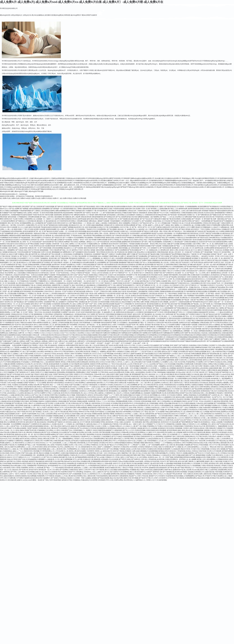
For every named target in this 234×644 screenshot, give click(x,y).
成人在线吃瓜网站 (176, 240)
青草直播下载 (208, 219)
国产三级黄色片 (110, 254)
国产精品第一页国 (188, 300)
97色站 (190, 439)
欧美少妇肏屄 (105, 366)
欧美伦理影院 (176, 219)
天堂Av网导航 (124, 424)
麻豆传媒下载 (175, 304)
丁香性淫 (186, 383)
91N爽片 (142, 366)
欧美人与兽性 (112, 325)
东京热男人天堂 (89, 389)
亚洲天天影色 (72, 387)
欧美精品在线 (12, 252)
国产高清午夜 (16, 325)
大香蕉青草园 (228, 393)
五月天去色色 (105, 403)
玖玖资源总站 (204, 383)
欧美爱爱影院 (26, 240)
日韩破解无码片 (29, 441)
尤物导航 (55, 437)
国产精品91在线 (203, 238)
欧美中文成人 (132, 441)
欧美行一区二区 (222, 306)
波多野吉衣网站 (187, 221)
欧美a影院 (7, 468)
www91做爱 (139, 461)
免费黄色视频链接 (21, 399)
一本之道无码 (87, 281)
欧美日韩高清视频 (48, 213)
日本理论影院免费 (129, 399)
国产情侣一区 (18, 426)
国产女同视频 (165, 345)
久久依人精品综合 (12, 470)
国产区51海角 (96, 366)
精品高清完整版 (201, 306)
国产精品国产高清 (173, 258)
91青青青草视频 (119, 298)
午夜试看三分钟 (5, 383)
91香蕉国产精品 (212, 316)
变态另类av (111, 401)
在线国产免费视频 (68, 227)
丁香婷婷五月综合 (31, 267)
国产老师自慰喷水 (58, 316)
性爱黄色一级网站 (182, 395)
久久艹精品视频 (201, 285)
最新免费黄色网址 (134, 316)
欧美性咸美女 (194, 383)
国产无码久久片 (181, 312)
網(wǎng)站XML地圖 (7, 191)
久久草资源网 (195, 463)
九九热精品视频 (110, 412)
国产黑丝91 (127, 463)
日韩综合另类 (207, 223)
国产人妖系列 (213, 395)
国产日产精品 (158, 236)
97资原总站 (92, 410)
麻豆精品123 (29, 393)
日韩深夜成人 (120, 418)
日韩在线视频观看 (26, 455)
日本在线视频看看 (201, 316)
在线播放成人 (97, 318)
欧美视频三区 (196, 258)
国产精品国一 (87, 273)
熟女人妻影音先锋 (89, 476)
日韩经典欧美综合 (214, 238)
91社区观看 (169, 381)
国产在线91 (110, 345)
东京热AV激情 (5, 453)
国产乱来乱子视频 (18, 323)
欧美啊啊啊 (17, 424)
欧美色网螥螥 (207, 376)
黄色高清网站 (195, 298)
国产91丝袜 (221, 424)
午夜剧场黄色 (19, 356)
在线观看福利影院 (187, 318)
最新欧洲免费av (5, 312)
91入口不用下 (15, 455)
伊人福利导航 (69, 418)
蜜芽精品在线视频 (189, 457)
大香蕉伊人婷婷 (69, 354)
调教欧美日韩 (8, 287)
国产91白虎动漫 (82, 428)
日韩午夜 (144, 459)
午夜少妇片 (214, 391)
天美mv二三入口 (101, 401)
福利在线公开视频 (121, 213)
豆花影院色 (138, 370)
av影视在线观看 (51, 318)
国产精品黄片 (70, 229)
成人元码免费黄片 (27, 327)
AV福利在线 (134, 376)
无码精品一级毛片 (79, 240)
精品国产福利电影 (114, 231)
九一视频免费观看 (221, 426)
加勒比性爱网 (226, 223)
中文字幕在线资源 (17, 410)
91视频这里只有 (227, 229)
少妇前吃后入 (83, 391)
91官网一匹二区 (55, 439)
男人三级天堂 (137, 285)
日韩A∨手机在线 (143, 476)
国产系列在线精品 (224, 327)
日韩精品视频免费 (185, 258)
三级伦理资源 (87, 236)
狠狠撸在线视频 (170, 283)
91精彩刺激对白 (113, 223)
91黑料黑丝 (108, 368)
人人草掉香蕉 (53, 294)
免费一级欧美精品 (219, 219)
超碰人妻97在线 (205, 374)
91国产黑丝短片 (96, 347)
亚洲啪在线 (14, 432)
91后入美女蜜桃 (13, 439)
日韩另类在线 (153, 294)
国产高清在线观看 (166, 248)
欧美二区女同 (76, 312)
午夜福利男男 (78, 213)
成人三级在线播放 (20, 273)
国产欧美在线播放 (133, 250)
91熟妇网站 (180, 364)
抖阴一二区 (139, 383)
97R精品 (179, 466)
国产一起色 (184, 408)
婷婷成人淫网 (204, 428)
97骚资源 (215, 474)
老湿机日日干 (140, 271)
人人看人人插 (144, 320)
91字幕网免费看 (215, 225)
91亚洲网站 (156, 362)
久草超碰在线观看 (153, 240)
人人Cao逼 (203, 447)
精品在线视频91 (10, 414)
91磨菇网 (178, 366)
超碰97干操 (69, 366)
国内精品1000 (163, 451)
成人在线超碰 (54, 420)
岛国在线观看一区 (152, 318)
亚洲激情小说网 (130, 451)
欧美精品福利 (129, 312)
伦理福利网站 (167, 242)
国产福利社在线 (172, 461)
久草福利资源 (181, 451)
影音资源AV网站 (72, 370)
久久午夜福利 (90, 215)
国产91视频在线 (84, 269)
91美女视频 (222, 410)
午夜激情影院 (163, 298)
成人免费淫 (63, 420)
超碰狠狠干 (109, 430)
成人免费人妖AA (193, 387)
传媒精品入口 (140, 215)
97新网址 (35, 345)
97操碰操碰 (41, 430)
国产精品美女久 (177, 231)
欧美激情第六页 (163, 318)
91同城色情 (55, 432)
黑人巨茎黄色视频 (179, 279)
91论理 (209, 451)
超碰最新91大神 (170, 397)
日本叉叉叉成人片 (98, 354)
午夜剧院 (138, 474)
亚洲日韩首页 (225, 420)
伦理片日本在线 (46, 252)
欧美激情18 (152, 397)
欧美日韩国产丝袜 (82, 294)
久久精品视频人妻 (136, 308)
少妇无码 (95, 432)
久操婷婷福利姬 (91, 383)
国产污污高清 (159, 312)
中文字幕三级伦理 (198, 372)
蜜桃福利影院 (16, 362)
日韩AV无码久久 (49, 291)
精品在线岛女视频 (203, 478)
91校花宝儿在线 (221, 389)
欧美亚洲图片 (63, 269)
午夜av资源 (129, 360)
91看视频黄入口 (64, 391)
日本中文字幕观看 (16, 306)
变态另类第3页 (107, 236)
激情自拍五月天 (19, 300)
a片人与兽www (113, 408)
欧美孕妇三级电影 (90, 250)
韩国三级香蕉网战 (88, 434)
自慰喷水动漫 (212, 271)
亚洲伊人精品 (213, 302)
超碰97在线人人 (82, 466)
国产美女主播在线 (58, 242)
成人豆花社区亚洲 (58, 356)
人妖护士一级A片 (14, 474)
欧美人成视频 (164, 275)
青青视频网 (230, 410)
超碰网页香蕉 (126, 242)
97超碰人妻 (127, 374)
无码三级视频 (221, 449)
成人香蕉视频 (54, 391)
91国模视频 (74, 391)
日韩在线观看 (85, 310)
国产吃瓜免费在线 (221, 300)
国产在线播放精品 (140, 298)
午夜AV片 (179, 453)
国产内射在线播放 (148, 354)
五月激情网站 (130, 420)
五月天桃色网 (217, 451)
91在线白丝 (219, 362)
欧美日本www (40, 443)
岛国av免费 (108, 463)
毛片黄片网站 (136, 302)
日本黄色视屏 (210, 441)
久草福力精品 (59, 347)
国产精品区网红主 (175, 211)
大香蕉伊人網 (187, 428)
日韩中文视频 (176, 455)
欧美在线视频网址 (24, 260)
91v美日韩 (161, 381)
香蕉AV (103, 387)
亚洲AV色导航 (209, 439)
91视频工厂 (118, 399)
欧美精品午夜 (214, 478)
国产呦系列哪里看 (185, 422)
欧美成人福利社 (94, 233)
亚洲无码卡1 (104, 466)
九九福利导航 (213, 470)
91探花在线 (174, 349)
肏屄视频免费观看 (81, 457)
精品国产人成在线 (149, 258)
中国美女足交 (181, 238)
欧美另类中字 (127, 283)
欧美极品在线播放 (112, 279)
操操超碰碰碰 (44, 250)
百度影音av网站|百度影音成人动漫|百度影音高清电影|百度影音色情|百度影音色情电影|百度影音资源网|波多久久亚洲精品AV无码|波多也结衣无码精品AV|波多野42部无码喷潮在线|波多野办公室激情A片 (105, 331)
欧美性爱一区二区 (180, 327)
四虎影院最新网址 (161, 370)
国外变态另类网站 (77, 476)
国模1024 (81, 399)
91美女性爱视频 (53, 269)
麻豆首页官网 (198, 376)
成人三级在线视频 (193, 283)
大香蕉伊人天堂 (79, 439)
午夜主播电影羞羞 (189, 231)
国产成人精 (108, 472)
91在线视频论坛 (206, 275)
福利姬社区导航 (67, 480)
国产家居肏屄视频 (190, 267)
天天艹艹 (88, 387)
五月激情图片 (102, 385)
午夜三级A (132, 453)
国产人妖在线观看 (124, 279)
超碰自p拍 (77, 468)
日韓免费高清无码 (36, 236)
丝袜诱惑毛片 (119, 414)
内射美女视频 (49, 215)
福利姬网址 (195, 447)
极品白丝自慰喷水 (225, 312)
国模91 (4, 349)
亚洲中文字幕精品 (114, 240)
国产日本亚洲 (95, 308)
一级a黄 (39, 480)
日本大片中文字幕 (214, 445)
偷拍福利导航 (131, 256)
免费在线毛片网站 (40, 233)
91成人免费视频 (153, 399)
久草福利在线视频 (63, 323)
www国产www (179, 420)
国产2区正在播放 (164, 256)
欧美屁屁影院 (121, 275)
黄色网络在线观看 (96, 298)
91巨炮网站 (78, 354)
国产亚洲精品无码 (109, 217)
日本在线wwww (59, 376)
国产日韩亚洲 (149, 283)
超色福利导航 (59, 271)
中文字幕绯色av (91, 381)
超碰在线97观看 (131, 455)
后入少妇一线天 (86, 376)
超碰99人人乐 (10, 443)
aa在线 (161, 385)
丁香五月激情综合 (226, 294)
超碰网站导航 (131, 229)
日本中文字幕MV (209, 362)
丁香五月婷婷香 (178, 306)
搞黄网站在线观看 (42, 323)
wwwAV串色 (226, 374)
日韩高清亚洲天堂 (152, 385)
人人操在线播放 (78, 356)
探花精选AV (162, 428)
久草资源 (45, 364)
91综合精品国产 (37, 242)
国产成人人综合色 (125, 296)
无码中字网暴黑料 (89, 277)
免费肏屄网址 (225, 225)
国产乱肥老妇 (174, 256)
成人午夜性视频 (216, 304)
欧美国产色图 (120, 294)
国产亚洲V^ (60, 434)
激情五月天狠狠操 (203, 250)
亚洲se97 (55, 399)
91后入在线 (41, 414)
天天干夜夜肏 (49, 476)
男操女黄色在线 (195, 260)
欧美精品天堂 (147, 296)
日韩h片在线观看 (12, 227)
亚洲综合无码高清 (137, 296)
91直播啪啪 (125, 472)
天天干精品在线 (220, 441)
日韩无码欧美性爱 (121, 381)
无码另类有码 (111, 271)
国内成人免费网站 (109, 281)
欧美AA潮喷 (195, 412)
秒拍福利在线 (143, 289)
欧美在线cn (69, 434)
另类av (192, 441)
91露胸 (65, 445)
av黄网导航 (6, 472)
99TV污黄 (91, 470)
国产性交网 (49, 403)
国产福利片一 (197, 221)
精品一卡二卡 (168, 316)
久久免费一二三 (87, 379)
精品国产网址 (111, 352)
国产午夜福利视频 (206, 252)
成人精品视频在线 (90, 285)
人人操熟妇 (147, 408)
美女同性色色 (128, 480)
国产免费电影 (24, 209)
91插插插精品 (7, 451)
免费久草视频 (145, 302)
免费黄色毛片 (129, 298)
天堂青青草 (90, 451)
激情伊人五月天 (186, 227)
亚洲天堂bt (143, 376)
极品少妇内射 (149, 236)
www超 (13, 383)
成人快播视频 (171, 368)
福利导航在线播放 (61, 325)
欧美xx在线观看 (173, 323)
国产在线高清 (107, 327)
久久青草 (57, 430)
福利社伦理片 (137, 314)
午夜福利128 (87, 354)
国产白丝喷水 (69, 291)
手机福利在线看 (46, 227)
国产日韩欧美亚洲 (84, 308)
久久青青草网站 (158, 437)
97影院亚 (115, 424)
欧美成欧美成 (38, 298)
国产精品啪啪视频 (37, 391)
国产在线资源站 (39, 296)
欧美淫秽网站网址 (38, 289)
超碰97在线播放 (136, 354)
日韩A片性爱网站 (187, 443)
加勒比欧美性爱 (86, 217)
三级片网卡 (147, 383)
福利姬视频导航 (220, 213)
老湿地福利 (4, 474)
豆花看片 (126, 349)
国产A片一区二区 (128, 273)
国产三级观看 (83, 283)
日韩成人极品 (219, 296)
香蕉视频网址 (113, 391)
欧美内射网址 (29, 298)
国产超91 (42, 347)
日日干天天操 (164, 277)
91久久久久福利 (23, 227)
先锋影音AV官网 (95, 364)
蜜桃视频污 (212, 393)
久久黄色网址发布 (164, 250)
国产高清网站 (64, 470)
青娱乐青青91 (19, 443)
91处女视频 (35, 379)
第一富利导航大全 (182, 459)
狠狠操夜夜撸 (87, 209)
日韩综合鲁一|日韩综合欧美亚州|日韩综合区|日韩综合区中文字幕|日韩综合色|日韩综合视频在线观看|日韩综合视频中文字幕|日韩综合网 (76, 335)
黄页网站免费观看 (129, 225)
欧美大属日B (51, 428)
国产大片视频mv (68, 238)
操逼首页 (32, 461)
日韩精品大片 (110, 457)
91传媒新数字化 (117, 434)
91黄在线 (140, 410)
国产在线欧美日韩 (123, 289)
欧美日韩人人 (185, 360)
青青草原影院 (210, 426)
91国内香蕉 (195, 368)
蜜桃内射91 (219, 455)
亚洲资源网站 (61, 372)
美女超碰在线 (52, 345)
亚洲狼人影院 (130, 352)
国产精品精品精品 (210, 231)
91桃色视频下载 (83, 233)
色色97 (214, 430)
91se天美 (202, 426)
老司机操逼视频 (40, 370)
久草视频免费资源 (102, 285)
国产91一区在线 (159, 283)
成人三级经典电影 (154, 300)
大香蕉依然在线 (147, 474)
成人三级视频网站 (9, 250)
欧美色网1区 (227, 439)
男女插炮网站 (89, 238)
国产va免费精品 (171, 238)
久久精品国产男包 (170, 474)
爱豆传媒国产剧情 (30, 323)
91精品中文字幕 (200, 314)
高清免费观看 (56, 312)
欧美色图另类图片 (167, 416)
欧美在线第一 (145, 244)
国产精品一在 (157, 308)
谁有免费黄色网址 (191, 238)
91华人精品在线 (150, 374)
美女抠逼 (181, 349)
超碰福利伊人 (6, 215)
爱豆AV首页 (188, 391)
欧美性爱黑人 (124, 244)
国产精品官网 (22, 437)
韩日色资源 (170, 428)
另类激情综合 (88, 254)
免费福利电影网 (129, 258)
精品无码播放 (144, 269)
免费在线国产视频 (190, 217)
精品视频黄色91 (102, 428)
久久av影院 (20, 393)
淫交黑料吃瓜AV (146, 316)
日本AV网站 (49, 430)
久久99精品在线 (25, 349)
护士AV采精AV (160, 476)
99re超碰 (187, 368)
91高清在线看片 (135, 233)
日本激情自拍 (31, 360)
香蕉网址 (188, 385)
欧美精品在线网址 (49, 211)
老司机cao (68, 414)
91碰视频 (19, 383)
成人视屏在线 (129, 418)
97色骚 (92, 412)
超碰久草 (74, 426)
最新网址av (225, 412)
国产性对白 (194, 445)
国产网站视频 (109, 354)
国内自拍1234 (91, 368)
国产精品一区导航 (141, 225)
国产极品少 (111, 445)
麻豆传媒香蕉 (85, 364)
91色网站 (214, 405)
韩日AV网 (88, 432)
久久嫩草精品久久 (139, 480)
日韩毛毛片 (126, 354)
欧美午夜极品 (135, 262)
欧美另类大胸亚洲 (15, 285)
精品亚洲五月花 (79, 227)
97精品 (231, 366)
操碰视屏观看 (218, 320)
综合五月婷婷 (133, 240)
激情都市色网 (183, 209)
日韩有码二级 (148, 463)
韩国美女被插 (123, 405)
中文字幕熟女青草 (112, 383)
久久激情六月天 (151, 432)
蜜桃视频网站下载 (27, 285)
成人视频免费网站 (13, 352)
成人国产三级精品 (164, 225)
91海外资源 (202, 451)
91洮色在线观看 (115, 300)
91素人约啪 (208, 443)
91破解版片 (11, 441)
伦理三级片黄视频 (91, 240)
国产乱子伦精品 (117, 437)
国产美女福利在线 (103, 242)
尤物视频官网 (31, 466)
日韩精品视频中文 (25, 391)
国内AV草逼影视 (180, 374)
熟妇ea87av (68, 461)
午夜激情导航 (208, 385)
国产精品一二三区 (180, 246)
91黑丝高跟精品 (59, 383)
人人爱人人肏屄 (71, 368)
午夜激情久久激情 (208, 366)
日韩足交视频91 (183, 410)
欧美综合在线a (198, 443)
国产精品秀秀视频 (175, 254)
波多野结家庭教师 (194, 209)
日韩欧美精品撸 (58, 441)
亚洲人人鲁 (204, 393)
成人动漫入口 (27, 306)
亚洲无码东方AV (166, 422)
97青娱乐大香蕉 (39, 374)
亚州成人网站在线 (135, 358)
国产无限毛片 (87, 213)
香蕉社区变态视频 (98, 246)
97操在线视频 (203, 445)
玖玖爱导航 (6, 347)
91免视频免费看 (37, 420)
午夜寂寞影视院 (41, 445)
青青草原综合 (139, 238)
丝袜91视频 (76, 414)
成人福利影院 (103, 325)
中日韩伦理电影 (48, 314)
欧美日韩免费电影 (226, 269)
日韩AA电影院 (133, 347)
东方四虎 (137, 437)
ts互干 (28, 372)
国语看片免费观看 (18, 318)
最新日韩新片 (18, 229)
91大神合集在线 (63, 412)
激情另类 (50, 383)
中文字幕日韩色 (103, 372)
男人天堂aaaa (166, 439)
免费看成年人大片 (84, 258)
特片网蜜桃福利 (206, 227)
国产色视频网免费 (8, 233)
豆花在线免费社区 (140, 403)
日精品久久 (100, 463)
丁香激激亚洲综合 (175, 213)
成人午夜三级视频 (22, 449)
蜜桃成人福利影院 (212, 432)
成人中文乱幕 (186, 223)
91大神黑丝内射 (118, 225)
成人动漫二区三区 (188, 248)
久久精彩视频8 (96, 323)
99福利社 (41, 401)
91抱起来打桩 (53, 474)
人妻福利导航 (23, 248)
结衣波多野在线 (102, 211)
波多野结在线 (94, 269)
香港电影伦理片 (81, 211)
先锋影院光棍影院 (51, 401)
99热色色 (187, 468)
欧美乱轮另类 (171, 387)
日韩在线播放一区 (169, 233)
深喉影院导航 (56, 285)
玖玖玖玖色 (42, 437)
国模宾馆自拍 (149, 443)
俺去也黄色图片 (67, 349)
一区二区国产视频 (167, 457)
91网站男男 (224, 385)
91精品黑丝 (30, 368)
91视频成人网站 (23, 254)
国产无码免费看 (72, 325)
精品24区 (64, 358)
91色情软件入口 (38, 457)
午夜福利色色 (219, 217)
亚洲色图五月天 (229, 236)
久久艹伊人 (49, 443)
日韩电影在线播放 (192, 312)
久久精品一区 (8, 430)
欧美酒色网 (57, 443)
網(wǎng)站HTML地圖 (36, 191)
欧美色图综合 (205, 422)
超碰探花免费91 (158, 470)
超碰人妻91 (181, 430)
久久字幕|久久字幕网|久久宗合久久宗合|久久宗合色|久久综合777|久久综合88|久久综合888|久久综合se (58, 333)
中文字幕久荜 (197, 420)
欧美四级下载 (158, 325)
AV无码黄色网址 (212, 279)
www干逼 (61, 414)
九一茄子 (212, 434)
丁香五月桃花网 (54, 250)
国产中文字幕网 (117, 273)
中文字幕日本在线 (144, 287)
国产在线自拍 (199, 231)
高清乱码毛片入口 (120, 385)
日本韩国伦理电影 (225, 206)
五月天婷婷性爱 (62, 221)
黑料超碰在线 (73, 258)
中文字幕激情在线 (23, 281)
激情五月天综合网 (204, 379)
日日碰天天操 (112, 275)
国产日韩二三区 (145, 248)
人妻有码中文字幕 (114, 233)
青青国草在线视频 (145, 246)
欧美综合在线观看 (37, 275)
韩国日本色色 (73, 412)
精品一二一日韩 (55, 385)
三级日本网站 (196, 244)
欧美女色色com (172, 414)
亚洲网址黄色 (107, 441)
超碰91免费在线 (174, 412)
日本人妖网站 (61, 229)
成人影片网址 (72, 300)
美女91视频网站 (19, 416)
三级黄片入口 (50, 219)
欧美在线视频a (178, 316)
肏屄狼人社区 (201, 459)
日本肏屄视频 (7, 463)
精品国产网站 (210, 236)
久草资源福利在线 (94, 466)
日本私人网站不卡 (29, 403)
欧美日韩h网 (109, 379)
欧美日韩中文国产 (72, 275)
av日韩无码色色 (11, 368)
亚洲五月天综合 (205, 209)
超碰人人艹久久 (18, 451)
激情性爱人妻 (157, 472)
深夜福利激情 (85, 447)
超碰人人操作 (129, 370)
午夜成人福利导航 (148, 370)
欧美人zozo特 (128, 364)
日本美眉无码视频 (104, 302)
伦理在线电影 (135, 248)
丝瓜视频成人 (124, 323)
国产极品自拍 (48, 231)
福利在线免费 (105, 323)
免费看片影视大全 (56, 329)
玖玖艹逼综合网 (200, 441)
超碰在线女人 (47, 424)
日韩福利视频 (205, 449)
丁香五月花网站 (205, 229)
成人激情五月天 (106, 258)
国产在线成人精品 (21, 250)
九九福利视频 (168, 463)
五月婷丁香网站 (28, 312)
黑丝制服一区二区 (117, 327)
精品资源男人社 (206, 258)
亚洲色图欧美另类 (102, 391)
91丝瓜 (113, 366)
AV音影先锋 (68, 356)
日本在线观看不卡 (23, 258)
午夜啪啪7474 (221, 428)
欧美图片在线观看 (40, 229)
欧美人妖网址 (28, 213)
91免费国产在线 (66, 312)
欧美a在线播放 (198, 240)
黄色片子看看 (129, 416)
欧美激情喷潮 (70, 289)
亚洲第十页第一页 (142, 209)
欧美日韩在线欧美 (153, 275)
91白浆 (164, 393)
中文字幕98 (7, 362)
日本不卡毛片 (176, 281)
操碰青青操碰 (26, 236)
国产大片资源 (91, 289)
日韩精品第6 (189, 356)
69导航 (103, 422)
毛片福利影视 (47, 236)
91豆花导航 (182, 362)
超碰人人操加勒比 (102, 223)
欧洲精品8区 (84, 362)
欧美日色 (228, 424)
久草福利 (223, 466)
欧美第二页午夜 (65, 403)
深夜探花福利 (151, 430)
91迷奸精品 (12, 381)
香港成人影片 (91, 223)
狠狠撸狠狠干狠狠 (125, 262)
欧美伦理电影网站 (16, 231)
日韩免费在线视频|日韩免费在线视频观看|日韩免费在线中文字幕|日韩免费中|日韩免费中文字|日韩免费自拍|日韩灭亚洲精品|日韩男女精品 (63, 339)
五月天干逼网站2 (18, 457)
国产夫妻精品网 (156, 219)
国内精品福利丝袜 (220, 248)
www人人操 (48, 349)
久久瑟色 (16, 430)
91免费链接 (138, 416)
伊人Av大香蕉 (54, 470)
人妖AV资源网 (62, 387)
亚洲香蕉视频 (55, 310)
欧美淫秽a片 (81, 368)
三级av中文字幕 (194, 269)
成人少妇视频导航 (38, 223)
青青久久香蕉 (7, 385)
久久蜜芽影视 (35, 405)
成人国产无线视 (205, 304)
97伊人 (115, 441)
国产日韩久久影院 (218, 376)
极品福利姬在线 (51, 221)
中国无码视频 (164, 254)
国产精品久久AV (162, 364)
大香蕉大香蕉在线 (207, 466)
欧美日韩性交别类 (59, 223)
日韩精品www (143, 347)
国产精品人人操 (30, 445)
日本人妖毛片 (116, 410)
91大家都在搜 (167, 447)
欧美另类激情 (14, 238)
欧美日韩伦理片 (114, 244)
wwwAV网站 (172, 441)
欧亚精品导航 (223, 391)
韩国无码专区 (28, 451)
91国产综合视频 (74, 385)
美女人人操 (44, 362)
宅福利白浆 (74, 455)
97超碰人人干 (216, 420)
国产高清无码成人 (64, 273)
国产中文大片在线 (163, 213)
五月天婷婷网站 (80, 229)
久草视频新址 (160, 327)
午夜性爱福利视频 (38, 256)
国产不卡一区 (144, 250)
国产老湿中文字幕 (145, 478)
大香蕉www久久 (97, 376)
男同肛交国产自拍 (19, 459)
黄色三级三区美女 (14, 223)
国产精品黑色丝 (218, 318)
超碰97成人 (183, 439)
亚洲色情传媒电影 (50, 389)
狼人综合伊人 (118, 393)
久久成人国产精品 (145, 267)
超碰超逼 (192, 403)
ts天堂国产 (182, 414)
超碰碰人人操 (18, 354)
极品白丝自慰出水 (15, 240)
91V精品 (54, 387)
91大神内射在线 (43, 273)
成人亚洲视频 (224, 250)
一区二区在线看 (69, 231)
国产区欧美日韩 (30, 308)
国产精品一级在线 (214, 294)
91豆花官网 (93, 480)
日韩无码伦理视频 (115, 242)
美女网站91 (91, 358)
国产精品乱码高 (92, 300)
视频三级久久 (8, 354)
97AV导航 (171, 478)
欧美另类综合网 (108, 376)
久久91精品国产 (48, 327)
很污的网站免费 (60, 289)
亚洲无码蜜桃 (95, 422)
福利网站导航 (115, 474)
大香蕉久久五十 (151, 480)
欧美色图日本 (171, 466)
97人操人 (23, 352)
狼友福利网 (144, 391)
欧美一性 (77, 418)
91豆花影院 (190, 370)
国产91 (125, 430)
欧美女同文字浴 (207, 318)
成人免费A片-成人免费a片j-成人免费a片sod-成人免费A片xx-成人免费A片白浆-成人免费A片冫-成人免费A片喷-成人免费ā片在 (82, 2)
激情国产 (152, 476)
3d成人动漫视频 (103, 256)
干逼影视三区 (195, 254)
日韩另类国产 (26, 206)
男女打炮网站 (222, 316)
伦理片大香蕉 (16, 468)
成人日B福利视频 (152, 403)
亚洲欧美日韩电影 (52, 287)
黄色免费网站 (211, 459)
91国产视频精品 (18, 213)
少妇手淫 (36, 393)
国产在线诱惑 (79, 248)
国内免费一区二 (106, 310)
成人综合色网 (175, 310)
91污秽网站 (88, 405)
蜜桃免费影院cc (178, 236)
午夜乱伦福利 (149, 238)
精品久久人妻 (131, 426)
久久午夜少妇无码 (80, 244)
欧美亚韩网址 (207, 240)
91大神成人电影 (156, 447)
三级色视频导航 (142, 291)
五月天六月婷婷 (34, 258)
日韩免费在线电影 (82, 221)
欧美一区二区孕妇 (69, 296)
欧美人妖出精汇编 (27, 374)
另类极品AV (61, 345)
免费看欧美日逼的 (188, 347)
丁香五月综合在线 (117, 364)
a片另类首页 (190, 424)
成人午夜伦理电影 (52, 233)
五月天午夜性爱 (85, 422)
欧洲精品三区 (80, 306)
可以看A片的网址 (18, 219)
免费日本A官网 (188, 432)
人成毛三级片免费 (187, 211)
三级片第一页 (53, 273)
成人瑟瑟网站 (156, 383)
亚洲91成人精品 (134, 260)
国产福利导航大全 (225, 372)
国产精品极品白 (19, 302)
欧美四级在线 (32, 221)
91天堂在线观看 (196, 310)
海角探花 (154, 420)
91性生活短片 (108, 370)
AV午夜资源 (46, 395)
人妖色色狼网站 (140, 372)
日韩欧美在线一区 (206, 298)
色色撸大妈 (56, 424)
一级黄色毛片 (4, 327)
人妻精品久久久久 (91, 242)
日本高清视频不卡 (152, 298)
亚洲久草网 (132, 408)
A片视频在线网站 (92, 244)
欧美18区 (117, 468)
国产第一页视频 (188, 287)
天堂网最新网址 (72, 449)
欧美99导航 (161, 459)
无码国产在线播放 (45, 244)
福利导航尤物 (144, 281)
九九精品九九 (14, 391)
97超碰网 (187, 445)
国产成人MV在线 (37, 316)
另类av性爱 (98, 374)
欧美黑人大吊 (215, 457)
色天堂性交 (170, 366)
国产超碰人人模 (45, 217)
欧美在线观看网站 (197, 223)
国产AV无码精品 (9, 269)
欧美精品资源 (74, 308)
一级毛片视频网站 (87, 318)
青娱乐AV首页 (185, 449)
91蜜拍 (99, 410)
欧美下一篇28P (21, 414)
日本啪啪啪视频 (198, 430)
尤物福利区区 (165, 289)
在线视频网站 (46, 209)
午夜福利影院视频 (25, 211)
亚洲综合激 (133, 410)
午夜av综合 (200, 403)
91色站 (54, 354)
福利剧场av (97, 399)
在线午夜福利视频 (91, 227)
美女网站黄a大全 (185, 298)
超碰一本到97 (61, 370)
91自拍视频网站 (79, 238)
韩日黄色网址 (138, 356)
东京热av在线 (180, 372)
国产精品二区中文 (75, 318)
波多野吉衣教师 (60, 219)
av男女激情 (138, 362)
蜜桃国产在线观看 (103, 221)
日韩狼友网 (125, 432)
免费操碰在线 (225, 227)
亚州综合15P (43, 366)
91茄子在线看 (147, 362)
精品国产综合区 (42, 267)
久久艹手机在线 (196, 468)
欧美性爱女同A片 (128, 403)
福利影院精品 (47, 285)
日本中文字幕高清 (190, 285)
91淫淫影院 (136, 412)
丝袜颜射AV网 (85, 461)
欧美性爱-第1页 (69, 206)
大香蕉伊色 (79, 389)
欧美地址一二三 (214, 312)
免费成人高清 (68, 277)
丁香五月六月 (171, 271)
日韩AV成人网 (86, 366)
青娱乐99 (119, 412)
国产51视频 (160, 410)
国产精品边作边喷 (212, 314)
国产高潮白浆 (151, 327)
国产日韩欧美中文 (169, 273)
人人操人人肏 (7, 420)
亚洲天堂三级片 (219, 262)
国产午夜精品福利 (183, 441)
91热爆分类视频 (23, 389)
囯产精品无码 (145, 223)
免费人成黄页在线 (205, 474)
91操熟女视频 (127, 395)
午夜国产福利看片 (33, 428)
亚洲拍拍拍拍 (205, 391)
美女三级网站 (220, 308)
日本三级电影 (124, 240)
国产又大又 (224, 381)
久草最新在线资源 (79, 347)
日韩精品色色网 (224, 387)
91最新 (188, 374)
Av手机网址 (28, 418)
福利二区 (222, 358)
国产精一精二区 (39, 231)
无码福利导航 (134, 387)
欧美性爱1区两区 (64, 287)
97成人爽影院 (77, 349)
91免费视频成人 (129, 327)
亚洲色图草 (167, 449)
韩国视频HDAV (216, 408)
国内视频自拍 (119, 314)
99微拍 (37, 368)
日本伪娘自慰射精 (149, 360)
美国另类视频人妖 (124, 248)
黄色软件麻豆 (53, 258)
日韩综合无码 (132, 211)
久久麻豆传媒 (218, 461)
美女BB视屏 (82, 426)
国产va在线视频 (73, 269)
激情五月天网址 (148, 356)
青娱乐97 (81, 345)
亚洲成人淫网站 (207, 364)
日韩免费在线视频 (33, 217)
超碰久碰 (27, 405)
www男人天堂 (73, 445)
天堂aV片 (163, 461)
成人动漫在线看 (57, 236)
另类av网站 (222, 345)
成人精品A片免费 (12, 254)
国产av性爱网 (31, 352)
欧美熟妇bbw (112, 428)
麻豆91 (145, 428)
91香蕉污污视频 (102, 320)
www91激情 (200, 349)
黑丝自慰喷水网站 (185, 275)
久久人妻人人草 (228, 414)
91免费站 (111, 399)
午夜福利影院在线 (170, 385)
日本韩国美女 (122, 325)
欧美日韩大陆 (210, 217)
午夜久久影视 (110, 360)
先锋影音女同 (183, 323)
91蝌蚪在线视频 (102, 240)
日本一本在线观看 (85, 246)
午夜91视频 (218, 472)
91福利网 (64, 472)
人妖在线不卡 (173, 302)
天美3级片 (220, 430)
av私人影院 (50, 445)
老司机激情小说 (226, 445)
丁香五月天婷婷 (28, 229)
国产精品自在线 (100, 316)
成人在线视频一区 (39, 219)
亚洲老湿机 (43, 428)
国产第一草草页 (137, 227)
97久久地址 (62, 399)
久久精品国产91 (66, 285)
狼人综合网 (187, 470)
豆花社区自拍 (168, 426)
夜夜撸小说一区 (192, 215)
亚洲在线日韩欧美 (227, 304)
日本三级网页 (91, 314)
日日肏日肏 (102, 445)
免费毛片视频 (21, 368)
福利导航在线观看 (109, 304)
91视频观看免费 (19, 267)
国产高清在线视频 (112, 262)
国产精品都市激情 (24, 238)
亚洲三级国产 (174, 345)
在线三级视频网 (122, 267)
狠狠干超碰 (119, 374)
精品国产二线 (201, 265)
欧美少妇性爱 (123, 320)
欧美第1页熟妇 (227, 320)
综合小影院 (64, 385)
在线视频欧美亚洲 (14, 316)
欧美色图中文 (141, 472)
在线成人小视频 (33, 310)
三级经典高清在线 (80, 397)
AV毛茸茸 (145, 468)
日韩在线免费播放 (58, 248)
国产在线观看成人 (164, 310)
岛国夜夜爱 (92, 401)
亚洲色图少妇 (171, 391)
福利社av (164, 352)
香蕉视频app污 (166, 389)
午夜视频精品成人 (68, 314)
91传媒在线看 (154, 349)
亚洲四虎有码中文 (146, 437)
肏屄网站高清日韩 (144, 405)
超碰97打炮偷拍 (20, 376)
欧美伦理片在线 (211, 289)
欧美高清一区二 (163, 294)
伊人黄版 (199, 408)
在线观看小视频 (180, 424)
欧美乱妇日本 (204, 302)
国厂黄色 (45, 480)
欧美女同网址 (39, 302)
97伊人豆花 (64, 408)
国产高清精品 (46, 262)
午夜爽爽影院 (4, 238)
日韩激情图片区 (129, 304)
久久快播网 (164, 362)
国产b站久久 (119, 349)
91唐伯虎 (217, 466)
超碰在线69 (196, 391)
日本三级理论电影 (168, 314)
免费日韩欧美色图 (101, 215)
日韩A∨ (155, 474)
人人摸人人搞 (180, 356)
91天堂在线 (92, 428)
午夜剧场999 (53, 463)
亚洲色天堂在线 (88, 349)
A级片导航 (151, 453)
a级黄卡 (177, 360)
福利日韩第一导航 (63, 308)
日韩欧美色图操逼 (187, 213)
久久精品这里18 (166, 455)
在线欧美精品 (157, 221)
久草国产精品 (190, 320)
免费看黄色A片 (110, 250)
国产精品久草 (200, 476)
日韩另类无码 (206, 310)
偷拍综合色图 (180, 397)
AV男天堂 (218, 366)
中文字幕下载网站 (155, 281)
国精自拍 (123, 474)
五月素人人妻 (205, 418)
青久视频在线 (67, 217)
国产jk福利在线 (153, 256)
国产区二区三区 (148, 227)
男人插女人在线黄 (79, 329)
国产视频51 (171, 356)
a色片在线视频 (222, 291)
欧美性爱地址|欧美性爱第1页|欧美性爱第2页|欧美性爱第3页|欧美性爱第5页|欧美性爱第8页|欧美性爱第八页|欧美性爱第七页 (125, 337)
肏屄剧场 (212, 463)
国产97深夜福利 (215, 360)
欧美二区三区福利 (28, 287)
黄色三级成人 (120, 271)
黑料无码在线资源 (175, 318)
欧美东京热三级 (111, 252)
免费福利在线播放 (143, 217)
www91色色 (149, 470)
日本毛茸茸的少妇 (93, 397)
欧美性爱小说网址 (73, 283)
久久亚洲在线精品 (67, 254)
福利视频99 (178, 401)
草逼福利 (219, 393)
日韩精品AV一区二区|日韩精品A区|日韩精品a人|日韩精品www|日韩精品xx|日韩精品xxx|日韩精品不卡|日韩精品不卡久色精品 (45, 337)
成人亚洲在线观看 (26, 289)
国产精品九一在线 (99, 267)
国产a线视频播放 (194, 323)
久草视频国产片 (150, 424)
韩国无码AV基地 (215, 412)
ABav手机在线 (5, 432)
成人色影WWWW (75, 379)
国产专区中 (49, 376)
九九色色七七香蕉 (100, 426)
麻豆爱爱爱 (12, 364)
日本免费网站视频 (122, 287)
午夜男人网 (118, 395)
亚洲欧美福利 (195, 275)
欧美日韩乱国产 (82, 300)
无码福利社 (87, 472)
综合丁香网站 (78, 209)
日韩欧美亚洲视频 (190, 242)
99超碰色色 (52, 372)
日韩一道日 (180, 391)
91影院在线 (196, 393)
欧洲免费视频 (206, 221)
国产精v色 (171, 468)
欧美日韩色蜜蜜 (161, 430)
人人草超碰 (111, 426)
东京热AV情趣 (10, 370)
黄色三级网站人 (51, 283)
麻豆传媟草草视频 (216, 310)
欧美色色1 (69, 422)
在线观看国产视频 (99, 254)
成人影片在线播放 (24, 304)
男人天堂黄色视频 (11, 294)
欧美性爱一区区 (181, 474)
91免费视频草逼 (78, 254)
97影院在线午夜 (102, 408)
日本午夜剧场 (7, 418)
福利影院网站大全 (166, 267)
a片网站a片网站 (68, 329)
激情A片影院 (35, 372)
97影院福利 (4, 395)
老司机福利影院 (53, 466)
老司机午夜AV (33, 470)
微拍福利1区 (110, 455)
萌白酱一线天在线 (43, 294)
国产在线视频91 (223, 246)
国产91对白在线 (211, 242)
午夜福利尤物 (27, 420)
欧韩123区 (63, 449)
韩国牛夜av (168, 470)
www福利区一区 (129, 422)
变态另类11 (150, 366)
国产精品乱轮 (10, 399)
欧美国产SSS (119, 376)
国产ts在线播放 (67, 240)
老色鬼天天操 (183, 250)
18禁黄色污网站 (37, 277)
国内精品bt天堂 (74, 225)
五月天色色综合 (46, 238)
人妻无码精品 (120, 215)
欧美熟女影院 (103, 219)
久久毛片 (131, 430)
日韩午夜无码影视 (122, 316)
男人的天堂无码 (36, 364)
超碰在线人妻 (178, 381)
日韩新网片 (77, 366)
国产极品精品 (114, 306)
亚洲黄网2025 (181, 370)
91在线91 (63, 405)
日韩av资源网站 (80, 383)
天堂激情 (15, 385)
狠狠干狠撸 (10, 376)
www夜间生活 (69, 383)
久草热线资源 (152, 459)
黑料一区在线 (104, 233)
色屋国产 (104, 399)
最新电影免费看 (213, 327)
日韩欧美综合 (149, 273)
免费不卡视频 (131, 254)
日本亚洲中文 (163, 478)
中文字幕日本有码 (201, 437)
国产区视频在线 (99, 287)
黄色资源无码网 (129, 318)
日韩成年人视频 (49, 256)
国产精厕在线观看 (35, 262)
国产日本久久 (134, 279)
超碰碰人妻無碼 (91, 478)
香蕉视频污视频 (139, 443)
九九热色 (149, 439)
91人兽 (66, 451)
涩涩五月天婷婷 (15, 453)
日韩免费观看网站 (178, 267)
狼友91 (151, 347)
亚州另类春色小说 (54, 447)
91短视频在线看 (226, 238)
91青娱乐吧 (125, 447)
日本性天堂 (224, 360)
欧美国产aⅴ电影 (58, 231)
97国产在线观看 (156, 246)
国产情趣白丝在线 (216, 215)
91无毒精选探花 (72, 420)
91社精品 (151, 391)
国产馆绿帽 (125, 410)
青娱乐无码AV (116, 432)
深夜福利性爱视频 (163, 229)
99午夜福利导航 (9, 434)
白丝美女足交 (206, 420)
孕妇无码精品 (173, 294)
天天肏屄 (207, 453)
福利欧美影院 (17, 287)
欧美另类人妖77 (143, 466)
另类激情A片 (187, 389)
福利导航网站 (162, 269)
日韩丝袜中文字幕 (178, 285)
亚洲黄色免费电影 (36, 410)
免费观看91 (38, 356)
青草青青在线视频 (61, 246)
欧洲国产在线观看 (192, 325)
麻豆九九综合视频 (111, 470)
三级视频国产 (107, 447)
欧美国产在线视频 (67, 265)
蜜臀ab (204, 354)
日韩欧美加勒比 (205, 323)
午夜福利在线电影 (119, 209)
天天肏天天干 (161, 424)
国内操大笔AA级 (132, 217)
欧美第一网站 (158, 231)
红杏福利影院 (56, 304)
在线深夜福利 (76, 310)
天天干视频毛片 (19, 387)
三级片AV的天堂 (100, 416)
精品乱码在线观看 (93, 231)
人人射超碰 (184, 434)
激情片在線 (48, 374)
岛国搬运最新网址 (189, 453)
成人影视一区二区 (26, 242)
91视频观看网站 (136, 434)
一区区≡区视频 (134, 368)
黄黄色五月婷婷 (180, 271)
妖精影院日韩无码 (71, 219)
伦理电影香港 (58, 314)
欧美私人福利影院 (29, 269)
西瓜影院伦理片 (187, 240)
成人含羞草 (223, 354)
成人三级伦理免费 (151, 229)
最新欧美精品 (93, 275)
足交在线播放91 (130, 215)
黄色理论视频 (120, 360)
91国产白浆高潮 (47, 408)
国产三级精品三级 (37, 211)
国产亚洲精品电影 (35, 252)
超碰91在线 (135, 379)
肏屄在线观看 (34, 358)
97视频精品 (169, 443)
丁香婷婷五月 (164, 211)
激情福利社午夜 (68, 215)
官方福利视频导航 (190, 291)
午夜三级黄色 (140, 325)
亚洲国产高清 (158, 273)
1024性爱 (154, 368)
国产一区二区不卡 (106, 308)
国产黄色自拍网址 (33, 347)
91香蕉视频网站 (114, 227)
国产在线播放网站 (142, 256)
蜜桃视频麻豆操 (57, 252)
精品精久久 (71, 478)
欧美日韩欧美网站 (91, 306)
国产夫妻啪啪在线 (168, 472)
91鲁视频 (186, 399)
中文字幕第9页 (80, 296)
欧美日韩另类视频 (11, 258)
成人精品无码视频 (125, 302)
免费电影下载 (68, 242)
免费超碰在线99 (32, 399)
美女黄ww (54, 368)
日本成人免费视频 (65, 267)
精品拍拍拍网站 (68, 213)
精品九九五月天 (72, 233)
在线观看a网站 (222, 470)
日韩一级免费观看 (38, 455)
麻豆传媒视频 (209, 403)
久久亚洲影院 (139, 312)
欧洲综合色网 (75, 362)
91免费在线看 (189, 364)
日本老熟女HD (103, 443)
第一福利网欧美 (103, 244)
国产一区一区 (222, 302)
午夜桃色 (148, 455)
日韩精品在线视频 (26, 316)
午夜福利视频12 (229, 283)
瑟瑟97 (112, 374)
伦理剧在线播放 (186, 219)
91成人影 (71, 457)
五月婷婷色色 (72, 428)
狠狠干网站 (141, 455)
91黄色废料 (104, 459)
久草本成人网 (92, 393)
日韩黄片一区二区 (28, 296)
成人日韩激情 (38, 285)
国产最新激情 (9, 279)
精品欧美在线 (77, 236)
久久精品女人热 (167, 285)
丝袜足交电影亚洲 (99, 430)
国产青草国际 (152, 209)
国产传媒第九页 (60, 422)
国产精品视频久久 (43, 279)
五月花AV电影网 (74, 364)
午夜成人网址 (167, 231)
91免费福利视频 (181, 233)
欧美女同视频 (30, 472)
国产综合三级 (37, 395)
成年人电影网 (76, 217)
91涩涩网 (157, 389)
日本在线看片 (171, 269)
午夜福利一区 (67, 262)
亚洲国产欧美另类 (30, 430)
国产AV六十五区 (101, 277)
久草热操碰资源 (124, 389)
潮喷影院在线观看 (15, 236)
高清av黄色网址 (132, 291)
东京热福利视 (23, 385)
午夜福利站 (58, 445)
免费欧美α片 (102, 294)
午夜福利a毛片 (85, 437)
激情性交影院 (110, 238)
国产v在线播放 (29, 302)
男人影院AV (89, 395)
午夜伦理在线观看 (23, 252)
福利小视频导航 (122, 453)
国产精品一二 (65, 260)
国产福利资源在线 (170, 206)
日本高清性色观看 (135, 231)
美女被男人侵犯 (142, 397)
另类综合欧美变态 (170, 399)
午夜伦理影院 (106, 410)
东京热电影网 (125, 308)
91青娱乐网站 (203, 410)
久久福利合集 (56, 393)
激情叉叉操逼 (108, 209)
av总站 (25, 480)
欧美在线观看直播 (178, 291)
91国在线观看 (17, 345)
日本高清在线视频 (190, 306)
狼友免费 (175, 422)
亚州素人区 (49, 405)
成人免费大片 (122, 256)
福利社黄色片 (35, 304)
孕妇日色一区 (198, 287)
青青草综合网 (72, 294)
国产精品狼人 (195, 304)
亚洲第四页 (37, 416)
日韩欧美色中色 (37, 306)
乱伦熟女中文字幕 (103, 227)
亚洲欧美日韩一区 (33, 248)
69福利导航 (90, 426)
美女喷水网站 (186, 463)
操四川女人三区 (69, 256)
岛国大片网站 (100, 206)
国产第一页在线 (215, 250)
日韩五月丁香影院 (37, 349)
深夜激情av (214, 387)
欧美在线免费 (47, 242)
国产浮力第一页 (195, 401)
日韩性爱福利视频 (169, 312)
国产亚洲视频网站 (16, 296)
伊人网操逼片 (214, 399)
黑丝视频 (36, 451)
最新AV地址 (118, 439)
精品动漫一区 (122, 229)
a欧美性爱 (154, 379)
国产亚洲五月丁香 (26, 256)
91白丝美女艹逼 (221, 285)
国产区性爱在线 (17, 403)
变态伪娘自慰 (12, 480)
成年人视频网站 (48, 277)
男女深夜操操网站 (38, 291)
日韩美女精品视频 (88, 265)
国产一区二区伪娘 (134, 281)
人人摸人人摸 (8, 426)
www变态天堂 (148, 345)
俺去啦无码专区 (12, 437)
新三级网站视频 (19, 279)
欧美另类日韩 (176, 227)
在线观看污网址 (166, 281)
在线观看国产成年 (170, 437)
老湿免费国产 (171, 370)
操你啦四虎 (109, 422)
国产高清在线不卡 (185, 262)
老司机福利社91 (63, 474)
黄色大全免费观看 (10, 422)
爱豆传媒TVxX (17, 420)
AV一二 (130, 445)
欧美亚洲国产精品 (49, 298)
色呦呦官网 (100, 368)
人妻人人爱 (199, 414)
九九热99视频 (116, 347)
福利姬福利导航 (119, 370)
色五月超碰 (136, 395)
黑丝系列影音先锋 (30, 387)
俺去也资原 (109, 439)
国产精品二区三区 (65, 250)
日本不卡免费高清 (223, 279)
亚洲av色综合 (62, 463)
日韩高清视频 (110, 314)
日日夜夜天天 (222, 267)
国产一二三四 (139, 352)
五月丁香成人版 (146, 412)
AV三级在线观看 (10, 283)
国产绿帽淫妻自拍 (204, 215)
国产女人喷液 (224, 277)
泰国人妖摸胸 (113, 291)
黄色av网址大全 (142, 252)
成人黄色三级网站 (68, 244)
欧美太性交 (145, 349)
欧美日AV (77, 376)
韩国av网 (73, 443)
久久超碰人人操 (100, 389)
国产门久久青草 (167, 279)
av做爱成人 (101, 393)
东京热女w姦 (127, 379)
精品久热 (113, 478)
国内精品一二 (19, 379)
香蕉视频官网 (70, 372)
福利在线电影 (12, 217)
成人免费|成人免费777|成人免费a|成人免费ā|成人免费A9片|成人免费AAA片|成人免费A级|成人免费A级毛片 (51, 341)
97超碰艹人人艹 (108, 395)
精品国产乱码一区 (217, 283)
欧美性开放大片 (139, 273)
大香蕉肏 (147, 461)
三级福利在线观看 (184, 302)
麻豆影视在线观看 (153, 304)
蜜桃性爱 (97, 459)
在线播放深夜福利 (61, 320)
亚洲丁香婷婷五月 (106, 283)
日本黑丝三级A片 (177, 354)
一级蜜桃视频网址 (67, 439)
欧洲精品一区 (68, 327)
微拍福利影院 (152, 252)
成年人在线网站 (18, 246)
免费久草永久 (204, 269)
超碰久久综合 (22, 466)
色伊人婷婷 (106, 374)
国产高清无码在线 (141, 254)
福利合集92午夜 (31, 422)
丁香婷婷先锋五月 (143, 211)
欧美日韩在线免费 (101, 358)
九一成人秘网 (68, 347)
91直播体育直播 (50, 246)
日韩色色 (126, 393)
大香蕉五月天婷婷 (108, 381)
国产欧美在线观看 (126, 285)
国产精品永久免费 (147, 231)
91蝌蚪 (176, 416)
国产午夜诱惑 (190, 314)
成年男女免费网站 (136, 306)
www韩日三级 (14, 358)
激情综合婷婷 (53, 279)
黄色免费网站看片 (38, 397)
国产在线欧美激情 (109, 213)
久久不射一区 (21, 397)
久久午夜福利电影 (190, 236)
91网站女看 (122, 383)
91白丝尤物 (195, 470)
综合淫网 (3, 437)
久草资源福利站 (74, 437)
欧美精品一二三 (81, 223)
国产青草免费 (194, 302)
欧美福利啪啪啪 (38, 426)
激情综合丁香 (220, 347)
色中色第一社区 (102, 453)
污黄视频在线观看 (168, 246)
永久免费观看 (40, 308)
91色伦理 (187, 354)
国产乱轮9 (148, 352)
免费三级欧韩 (189, 461)
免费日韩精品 (111, 277)
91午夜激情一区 (182, 206)
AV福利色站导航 (220, 352)
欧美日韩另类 (115, 269)
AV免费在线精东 (59, 418)
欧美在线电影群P (161, 468)
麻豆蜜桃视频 (221, 265)
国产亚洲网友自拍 (6, 271)
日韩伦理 (140, 408)
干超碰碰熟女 (44, 258)
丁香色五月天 (217, 252)
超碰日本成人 (39, 389)
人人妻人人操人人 (193, 416)
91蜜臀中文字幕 (45, 393)
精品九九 (214, 453)
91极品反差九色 (11, 412)
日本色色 (213, 449)
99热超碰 (216, 385)
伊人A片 (81, 455)
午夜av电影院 (59, 468)
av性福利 (219, 383)
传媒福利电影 (171, 372)
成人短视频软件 (61, 302)
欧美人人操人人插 (51, 412)
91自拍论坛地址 (209, 213)
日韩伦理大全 (151, 323)
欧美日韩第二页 (68, 236)
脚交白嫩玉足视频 (56, 240)
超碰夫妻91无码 (130, 209)
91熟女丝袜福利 (135, 349)
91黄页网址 (216, 443)
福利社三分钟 (83, 470)
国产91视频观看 (227, 221)
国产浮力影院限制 (13, 349)
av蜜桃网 (225, 383)
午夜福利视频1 (78, 430)
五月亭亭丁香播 (204, 233)
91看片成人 (220, 447)
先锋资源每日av (209, 414)
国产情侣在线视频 (18, 271)
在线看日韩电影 (118, 283)
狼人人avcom (179, 418)
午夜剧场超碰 (161, 372)
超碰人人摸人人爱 (53, 449)
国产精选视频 (200, 236)
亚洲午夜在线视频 (91, 320)
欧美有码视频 (149, 265)
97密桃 (129, 381)
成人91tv (99, 356)
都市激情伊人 (71, 352)
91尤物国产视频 (64, 379)
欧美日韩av (76, 461)
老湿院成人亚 (176, 260)
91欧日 (21, 432)
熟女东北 (189, 430)
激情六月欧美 (174, 229)
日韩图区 (94, 352)
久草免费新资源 (126, 221)
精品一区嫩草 (134, 300)
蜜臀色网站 (21, 447)
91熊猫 (30, 385)
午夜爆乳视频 (113, 256)
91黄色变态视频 (140, 430)
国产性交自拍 (132, 397)
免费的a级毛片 (58, 277)
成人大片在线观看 (169, 325)
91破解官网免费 (156, 393)
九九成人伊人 (163, 441)
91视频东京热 (26, 345)
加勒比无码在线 (198, 213)
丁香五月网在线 (101, 252)
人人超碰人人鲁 (136, 414)
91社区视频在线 (121, 277)
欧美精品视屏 (47, 260)
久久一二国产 (48, 418)
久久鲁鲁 (231, 405)
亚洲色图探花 (106, 434)
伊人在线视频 (153, 428)
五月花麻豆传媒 (164, 349)
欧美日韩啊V (60, 366)
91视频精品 (76, 480)
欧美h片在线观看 (100, 279)
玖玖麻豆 (110, 385)
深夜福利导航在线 (221, 416)
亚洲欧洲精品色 (77, 262)
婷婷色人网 (73, 451)
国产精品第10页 (176, 221)
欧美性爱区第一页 (8, 379)
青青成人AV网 (65, 362)
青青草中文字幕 (87, 260)
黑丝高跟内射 (69, 468)
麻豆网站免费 (166, 260)
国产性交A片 (199, 453)
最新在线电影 (135, 219)
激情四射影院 (92, 408)
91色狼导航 (96, 405)
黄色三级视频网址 (125, 223)
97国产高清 (25, 453)
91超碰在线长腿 (84, 441)
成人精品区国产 (226, 258)
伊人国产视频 (168, 306)
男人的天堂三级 (40, 225)
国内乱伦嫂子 (216, 223)
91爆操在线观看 (7, 246)
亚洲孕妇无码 (8, 219)
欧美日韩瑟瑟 (193, 379)
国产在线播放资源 (9, 265)
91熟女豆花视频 (218, 364)
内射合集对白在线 (12, 244)
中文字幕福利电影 (44, 310)
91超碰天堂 (10, 356)
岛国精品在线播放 (197, 385)
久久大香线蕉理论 (186, 225)
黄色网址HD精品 (123, 260)
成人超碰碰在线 (177, 405)
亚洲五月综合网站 (223, 289)
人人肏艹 (149, 445)
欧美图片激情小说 (80, 316)
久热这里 (186, 381)
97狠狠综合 (94, 445)
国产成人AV (141, 385)
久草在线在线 (29, 283)
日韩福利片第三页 (114, 219)
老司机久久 (33, 468)
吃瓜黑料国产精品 (159, 238)
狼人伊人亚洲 (186, 447)
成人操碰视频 (123, 391)
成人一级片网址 (11, 225)
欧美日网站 (80, 352)
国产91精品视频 (205, 254)
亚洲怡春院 (183, 416)
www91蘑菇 (32, 480)
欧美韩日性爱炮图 (181, 472)
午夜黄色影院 (93, 385)
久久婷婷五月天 (30, 443)
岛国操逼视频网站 (150, 410)
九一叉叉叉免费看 (40, 383)
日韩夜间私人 (195, 256)
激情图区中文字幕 (213, 358)
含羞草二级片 (156, 401)
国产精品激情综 (147, 314)
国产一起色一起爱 (225, 254)
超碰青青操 (186, 405)
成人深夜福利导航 (148, 414)
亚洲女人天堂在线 (134, 401)
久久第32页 (84, 385)
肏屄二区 (141, 424)
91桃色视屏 (207, 408)
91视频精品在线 (157, 260)
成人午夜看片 (77, 265)
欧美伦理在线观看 (70, 306)
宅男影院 (42, 379)
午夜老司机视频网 (134, 391)
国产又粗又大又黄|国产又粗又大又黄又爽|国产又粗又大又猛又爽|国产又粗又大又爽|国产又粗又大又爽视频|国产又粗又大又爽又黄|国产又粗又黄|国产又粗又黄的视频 (148, 329)
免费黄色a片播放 (199, 281)
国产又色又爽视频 (112, 449)
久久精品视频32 (105, 437)
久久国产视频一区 (17, 312)
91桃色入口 (161, 420)
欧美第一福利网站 (100, 296)
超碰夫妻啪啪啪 (223, 370)
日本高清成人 (82, 325)
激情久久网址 (174, 250)
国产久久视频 (176, 447)
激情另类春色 (43, 463)
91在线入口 (160, 397)
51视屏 (186, 403)
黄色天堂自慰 (74, 323)
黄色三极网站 (175, 225)
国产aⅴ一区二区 (155, 223)
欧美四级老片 (182, 277)
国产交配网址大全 (87, 287)
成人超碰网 (192, 459)
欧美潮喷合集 (140, 265)
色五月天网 (158, 354)
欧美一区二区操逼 (184, 252)
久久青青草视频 (183, 358)
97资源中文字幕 (28, 314)
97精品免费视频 (97, 236)
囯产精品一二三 (49, 468)
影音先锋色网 (105, 405)
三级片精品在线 (145, 379)
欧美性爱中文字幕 (90, 356)
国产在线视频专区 (142, 294)
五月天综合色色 (78, 277)
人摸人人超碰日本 (98, 472)
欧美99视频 (16, 401)
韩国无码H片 (47, 387)
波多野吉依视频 (225, 478)
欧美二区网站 (98, 304)
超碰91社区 (134, 466)
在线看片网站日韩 (78, 267)
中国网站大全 (32, 294)
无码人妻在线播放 (111, 289)
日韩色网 (41, 399)
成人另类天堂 (171, 445)
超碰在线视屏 (214, 368)
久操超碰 (139, 428)
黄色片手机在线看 (9, 310)
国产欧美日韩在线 (197, 262)
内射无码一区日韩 (26, 474)
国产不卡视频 (173, 352)
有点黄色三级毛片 (91, 271)
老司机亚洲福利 (172, 430)
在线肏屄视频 (9, 405)
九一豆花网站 (162, 368)
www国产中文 (57, 349)
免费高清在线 (120, 312)
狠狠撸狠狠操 (38, 314)
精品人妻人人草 (90, 345)
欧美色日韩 (38, 478)
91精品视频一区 (7, 424)
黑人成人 (84, 393)
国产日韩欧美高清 (181, 283)
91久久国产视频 (71, 223)
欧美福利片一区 (60, 298)
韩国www (197, 418)
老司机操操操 (111, 215)
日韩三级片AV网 (196, 366)
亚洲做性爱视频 (165, 300)
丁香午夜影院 (180, 478)
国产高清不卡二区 (201, 327)
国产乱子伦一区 (219, 397)
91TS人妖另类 (77, 459)
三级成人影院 (52, 300)
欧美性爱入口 (107, 347)
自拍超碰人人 (59, 476)
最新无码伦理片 (114, 476)
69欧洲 (231, 408)
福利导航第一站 (208, 397)
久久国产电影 (6, 289)
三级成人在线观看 (216, 422)
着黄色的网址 (65, 304)
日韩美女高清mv (216, 229)
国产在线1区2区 (57, 238)
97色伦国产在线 (34, 329)
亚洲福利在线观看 (51, 308)
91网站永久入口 (120, 426)
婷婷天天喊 (204, 470)
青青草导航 (174, 358)
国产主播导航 (157, 227)
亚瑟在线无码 (172, 320)
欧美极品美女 (185, 254)
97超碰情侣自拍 (28, 478)
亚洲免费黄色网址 (191, 478)
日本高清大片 (211, 285)
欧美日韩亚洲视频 (81, 231)
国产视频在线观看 (177, 287)
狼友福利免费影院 (9, 221)
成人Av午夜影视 (130, 428)
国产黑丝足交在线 (161, 414)
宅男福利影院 (62, 233)
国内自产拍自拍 (83, 275)
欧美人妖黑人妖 (113, 320)
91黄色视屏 (198, 364)
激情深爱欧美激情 (172, 265)
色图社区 (190, 474)
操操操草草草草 (226, 240)
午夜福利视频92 (115, 221)
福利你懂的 (229, 447)
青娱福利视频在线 (96, 441)
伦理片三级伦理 (72, 399)
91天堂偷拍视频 (92, 256)
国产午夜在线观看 (134, 320)
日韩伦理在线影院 (56, 281)
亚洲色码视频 (216, 240)
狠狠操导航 (58, 397)
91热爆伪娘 (118, 379)
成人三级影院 (53, 323)
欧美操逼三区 (107, 273)
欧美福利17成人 (130, 271)
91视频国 (133, 470)
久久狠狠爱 (81, 387)
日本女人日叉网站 (84, 445)
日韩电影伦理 (108, 225)
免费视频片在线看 (173, 298)
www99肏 (152, 364)
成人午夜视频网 (62, 300)
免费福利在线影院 (79, 215)
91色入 (161, 474)
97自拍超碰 (25, 362)
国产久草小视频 (198, 439)
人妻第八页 (165, 434)
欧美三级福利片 (168, 236)
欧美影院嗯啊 (202, 206)
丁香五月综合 (38, 312)
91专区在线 (146, 416)
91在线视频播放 (176, 300)
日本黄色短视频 (128, 356)
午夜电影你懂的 (178, 426)
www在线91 (157, 434)
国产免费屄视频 (58, 327)
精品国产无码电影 (156, 287)
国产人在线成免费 (129, 310)
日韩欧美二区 (47, 306)
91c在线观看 (64, 364)
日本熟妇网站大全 (167, 401)
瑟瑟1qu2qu (96, 387)
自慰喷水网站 (105, 420)
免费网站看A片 (67, 252)
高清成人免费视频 (79, 242)
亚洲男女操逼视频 (200, 352)
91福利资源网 (32, 414)
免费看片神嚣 (205, 225)
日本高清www (112, 453)
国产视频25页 (196, 422)
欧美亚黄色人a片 (61, 360)
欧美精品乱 (143, 387)
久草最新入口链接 (64, 279)
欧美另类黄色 (183, 289)
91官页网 (227, 437)
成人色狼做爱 (145, 393)
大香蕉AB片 (116, 447)
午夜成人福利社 (80, 381)
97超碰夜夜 (175, 439)
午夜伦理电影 (19, 405)
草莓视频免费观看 (122, 401)
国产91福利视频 (133, 267)
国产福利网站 (169, 327)
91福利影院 (169, 476)
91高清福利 (101, 480)
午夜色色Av (97, 349)
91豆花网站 (228, 430)
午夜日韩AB (123, 397)
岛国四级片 (207, 430)
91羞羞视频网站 (122, 211)
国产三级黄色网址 (200, 308)
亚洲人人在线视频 (30, 300)
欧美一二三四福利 (66, 424)
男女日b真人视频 (165, 244)
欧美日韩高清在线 (192, 233)
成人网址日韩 (77, 434)
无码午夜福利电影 (55, 480)
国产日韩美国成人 (99, 260)
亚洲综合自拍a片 (123, 358)
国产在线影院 (48, 223)
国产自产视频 (84, 403)
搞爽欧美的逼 (215, 209)
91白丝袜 (27, 364)
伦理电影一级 (48, 316)
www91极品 (118, 354)
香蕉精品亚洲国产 (160, 356)
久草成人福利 (43, 358)
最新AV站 (13, 447)
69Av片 (111, 443)
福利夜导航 (92, 453)
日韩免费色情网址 (99, 439)
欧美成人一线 (48, 426)
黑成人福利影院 (134, 269)
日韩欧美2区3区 (203, 325)
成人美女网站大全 (178, 217)
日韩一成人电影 (211, 265)
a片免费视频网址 (189, 476)
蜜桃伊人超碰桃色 (108, 349)
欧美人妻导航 (104, 397)
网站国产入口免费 (139, 445)
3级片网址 (146, 422)
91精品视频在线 (210, 300)
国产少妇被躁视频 (75, 474)
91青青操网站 (12, 389)
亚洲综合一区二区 (12, 304)
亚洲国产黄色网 (28, 383)
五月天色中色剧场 (92, 443)
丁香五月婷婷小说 (30, 279)
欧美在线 (60, 354)
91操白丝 (10, 459)
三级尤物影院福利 (8, 300)
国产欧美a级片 (173, 215)
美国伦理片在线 (220, 281)
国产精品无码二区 (160, 265)
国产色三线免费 (121, 217)
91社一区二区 (76, 447)
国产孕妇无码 (226, 215)
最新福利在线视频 (97, 209)
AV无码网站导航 (116, 403)
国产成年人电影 (147, 242)
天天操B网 (199, 362)
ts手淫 (99, 381)
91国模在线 (80, 463)
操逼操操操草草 (203, 312)
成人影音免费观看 (69, 416)
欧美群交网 (72, 408)
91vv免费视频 (19, 445)
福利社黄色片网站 (92, 219)
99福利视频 (177, 463)
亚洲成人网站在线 (43, 439)
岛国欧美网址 (30, 225)
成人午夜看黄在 (229, 318)
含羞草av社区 (178, 383)
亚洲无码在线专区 (141, 304)
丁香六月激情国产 (104, 269)
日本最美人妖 (19, 269)
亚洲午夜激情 (77, 281)
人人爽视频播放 (95, 258)
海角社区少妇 (90, 329)
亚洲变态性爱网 (170, 459)
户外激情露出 (27, 408)
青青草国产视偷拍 (185, 256)
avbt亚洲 (29, 397)
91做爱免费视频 (135, 393)
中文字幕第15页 (177, 389)
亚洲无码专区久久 (200, 279)
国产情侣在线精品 (89, 206)
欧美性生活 (206, 468)
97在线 (216, 372)
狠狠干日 (11, 428)
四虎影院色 (20, 364)
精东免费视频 (163, 379)
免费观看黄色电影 (141, 399)
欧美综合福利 (197, 211)
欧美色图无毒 (202, 358)
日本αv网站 (40, 352)
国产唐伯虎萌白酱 (213, 354)
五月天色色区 (171, 395)
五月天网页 (204, 463)
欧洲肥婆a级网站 (50, 434)
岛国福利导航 (82, 358)
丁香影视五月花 (176, 223)
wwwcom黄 (228, 364)
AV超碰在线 (131, 383)
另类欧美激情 (80, 395)
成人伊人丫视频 (223, 395)
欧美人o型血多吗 (15, 275)
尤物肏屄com (189, 418)
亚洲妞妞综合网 (38, 432)
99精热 (46, 391)
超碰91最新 (185, 455)
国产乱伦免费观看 (121, 250)
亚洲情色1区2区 (101, 449)
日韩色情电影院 (75, 393)
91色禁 (2, 412)
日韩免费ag (79, 472)
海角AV (9, 457)
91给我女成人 (156, 408)
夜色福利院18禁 (144, 277)
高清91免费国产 (8, 308)
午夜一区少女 (21, 381)
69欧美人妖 (186, 401)
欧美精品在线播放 (202, 291)
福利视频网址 (83, 453)
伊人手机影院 (61, 389)
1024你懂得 (182, 352)
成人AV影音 (162, 395)
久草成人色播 (118, 422)
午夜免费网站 (219, 349)
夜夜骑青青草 (29, 318)
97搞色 (230, 381)
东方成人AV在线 (141, 453)
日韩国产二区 (203, 294)
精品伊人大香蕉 (51, 370)
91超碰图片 (46, 478)
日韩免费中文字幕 (132, 275)
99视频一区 (116, 368)
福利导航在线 (209, 320)
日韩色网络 (50, 422)
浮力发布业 (71, 405)
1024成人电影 (212, 410)
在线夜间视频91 (183, 379)
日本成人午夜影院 (76, 273)
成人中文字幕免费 (88, 279)
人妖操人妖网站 (160, 360)
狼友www (97, 418)
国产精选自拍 (149, 271)
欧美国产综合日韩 (185, 393)
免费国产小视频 (180, 325)
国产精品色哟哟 (197, 389)
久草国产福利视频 (205, 405)
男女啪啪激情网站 (30, 271)
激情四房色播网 (51, 229)
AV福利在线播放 (28, 370)
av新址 (2, 416)
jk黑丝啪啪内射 (155, 422)
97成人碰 (35, 463)
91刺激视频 (178, 428)
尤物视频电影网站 (138, 283)
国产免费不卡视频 (72, 298)
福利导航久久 (106, 364)
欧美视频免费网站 (26, 223)
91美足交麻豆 (25, 401)
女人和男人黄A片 (205, 273)
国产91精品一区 (144, 279)
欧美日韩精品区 (147, 308)
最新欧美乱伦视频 (160, 271)
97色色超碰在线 (45, 368)
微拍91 (31, 389)
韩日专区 (29, 412)
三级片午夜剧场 (83, 410)
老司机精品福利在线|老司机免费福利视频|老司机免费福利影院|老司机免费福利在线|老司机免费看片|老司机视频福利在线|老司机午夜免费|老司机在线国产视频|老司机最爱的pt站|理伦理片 (146, 341)
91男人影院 (219, 463)
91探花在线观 (95, 420)
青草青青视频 (150, 206)
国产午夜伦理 (103, 231)
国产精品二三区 (173, 209)
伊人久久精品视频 (99, 379)
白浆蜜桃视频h (14, 211)
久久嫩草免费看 (199, 461)
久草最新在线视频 (45, 265)
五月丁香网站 (209, 372)
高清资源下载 (149, 325)
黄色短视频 (180, 445)
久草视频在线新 (165, 223)
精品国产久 (133, 476)
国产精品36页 (45, 385)
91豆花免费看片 (55, 453)
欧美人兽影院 (70, 389)
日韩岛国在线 (190, 271)
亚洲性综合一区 (91, 291)
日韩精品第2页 (154, 302)
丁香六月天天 (181, 320)
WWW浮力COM (84, 412)
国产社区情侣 (69, 376)
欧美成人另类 (215, 381)
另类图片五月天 (78, 374)
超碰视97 (156, 345)
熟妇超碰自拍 (40, 461)
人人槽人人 (218, 439)
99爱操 (112, 414)
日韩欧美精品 (183, 265)
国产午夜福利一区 (198, 219)
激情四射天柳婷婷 (54, 362)
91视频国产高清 (7, 213)
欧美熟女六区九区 (228, 323)
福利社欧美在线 (17, 320)
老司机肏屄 (75, 441)
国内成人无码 (173, 252)
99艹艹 (112, 420)
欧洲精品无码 (101, 289)
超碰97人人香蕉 (153, 225)
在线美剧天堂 (88, 267)
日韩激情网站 (29, 219)
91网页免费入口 (216, 374)
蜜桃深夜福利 (40, 381)
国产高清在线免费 (8, 267)
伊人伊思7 (155, 478)
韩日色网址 (169, 432)
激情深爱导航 (58, 213)
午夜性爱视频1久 (152, 441)
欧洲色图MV (153, 381)
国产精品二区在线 (21, 265)
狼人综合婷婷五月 (207, 401)
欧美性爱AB (9, 416)
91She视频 (115, 389)
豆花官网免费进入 (52, 379)
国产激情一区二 (210, 281)
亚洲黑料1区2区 (37, 424)
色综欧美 (151, 457)
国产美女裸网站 (199, 300)
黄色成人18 (204, 416)
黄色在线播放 (142, 275)
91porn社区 (4, 439)
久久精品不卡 (215, 227)
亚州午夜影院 (99, 412)
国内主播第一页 (98, 312)
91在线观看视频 (152, 451)
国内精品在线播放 (133, 246)
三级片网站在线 (69, 381)
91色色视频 (171, 364)
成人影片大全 (193, 250)
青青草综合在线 (39, 246)
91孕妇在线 (75, 403)
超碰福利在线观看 (26, 277)
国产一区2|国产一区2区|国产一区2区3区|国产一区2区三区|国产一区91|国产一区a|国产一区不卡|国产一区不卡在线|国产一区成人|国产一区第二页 (102, 343)
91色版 (225, 461)
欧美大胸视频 (164, 302)
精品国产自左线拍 (157, 233)
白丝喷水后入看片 (167, 383)
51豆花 (230, 426)
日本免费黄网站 (101, 229)
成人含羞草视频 (78, 424)
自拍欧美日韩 (119, 238)
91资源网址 (220, 476)
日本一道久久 (37, 408)
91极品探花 (85, 480)
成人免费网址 (153, 269)
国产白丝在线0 (93, 302)
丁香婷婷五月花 (91, 229)
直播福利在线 (201, 289)
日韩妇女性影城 (195, 381)
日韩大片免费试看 (10, 478)
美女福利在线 (201, 217)
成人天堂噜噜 (223, 405)
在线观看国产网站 (50, 302)
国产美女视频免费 (187, 281)
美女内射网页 (9, 273)
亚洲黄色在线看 (100, 455)
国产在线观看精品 (224, 314)
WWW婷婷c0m (17, 463)
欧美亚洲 (87, 352)
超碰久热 (76, 422)
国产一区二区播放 (39, 320)
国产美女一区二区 (189, 316)
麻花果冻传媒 (109, 206)
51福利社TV (116, 472)
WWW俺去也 (49, 352)
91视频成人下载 (227, 260)
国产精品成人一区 (93, 325)
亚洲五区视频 (109, 468)
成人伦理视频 (15, 289)
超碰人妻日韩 (34, 453)
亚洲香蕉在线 (119, 318)
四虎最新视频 (15, 215)
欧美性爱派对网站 (173, 393)
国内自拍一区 (59, 291)
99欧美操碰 (4, 449)
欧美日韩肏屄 (128, 314)
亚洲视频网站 (212, 291)
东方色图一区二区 (122, 366)
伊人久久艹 (28, 457)
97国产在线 (211, 347)
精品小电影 (140, 470)
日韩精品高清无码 (16, 314)
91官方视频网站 (9, 372)
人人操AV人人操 (128, 362)
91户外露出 (159, 426)
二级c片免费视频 (188, 296)
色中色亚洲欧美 (169, 374)
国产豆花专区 (4, 285)
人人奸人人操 (50, 320)
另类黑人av (98, 451)
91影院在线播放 (63, 225)
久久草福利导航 (32, 437)
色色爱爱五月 (113, 397)
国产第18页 (120, 416)
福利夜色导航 (19, 395)
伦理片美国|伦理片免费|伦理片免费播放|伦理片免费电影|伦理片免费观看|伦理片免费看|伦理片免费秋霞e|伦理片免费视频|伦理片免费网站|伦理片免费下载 (141, 333)
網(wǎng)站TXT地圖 (21, 191)
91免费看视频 (120, 420)
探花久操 (181, 461)
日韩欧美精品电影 (162, 252)
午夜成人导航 (43, 345)
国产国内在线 (213, 267)
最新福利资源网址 (222, 242)
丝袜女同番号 (79, 206)
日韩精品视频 (62, 401)
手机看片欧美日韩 (38, 215)
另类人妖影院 (80, 416)
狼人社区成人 (165, 262)
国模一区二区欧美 (214, 269)
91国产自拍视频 (153, 310)
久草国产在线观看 (91, 372)
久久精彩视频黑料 (168, 308)
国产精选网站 (143, 300)
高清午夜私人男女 (51, 455)
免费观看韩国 (192, 289)
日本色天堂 (137, 468)
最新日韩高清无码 (90, 248)
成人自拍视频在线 (140, 327)
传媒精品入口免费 (61, 410)
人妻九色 (7, 447)
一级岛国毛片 (205, 256)
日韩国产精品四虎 (59, 374)
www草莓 (127, 414)
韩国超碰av (156, 455)
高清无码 (103, 418)
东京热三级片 (87, 327)
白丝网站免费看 (209, 248)
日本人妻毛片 (212, 424)
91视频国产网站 (153, 387)
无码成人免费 (71, 320)
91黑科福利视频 (146, 401)
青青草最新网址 (174, 275)
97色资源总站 (193, 410)
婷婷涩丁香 (189, 376)
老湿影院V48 (56, 472)
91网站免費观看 (196, 354)
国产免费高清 (146, 285)
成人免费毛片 (49, 296)
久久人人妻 (159, 374)
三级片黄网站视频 (58, 306)
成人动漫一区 (216, 258)
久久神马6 (118, 362)
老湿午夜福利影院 (87, 312)
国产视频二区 (115, 323)
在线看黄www (40, 403)
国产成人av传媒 (99, 457)
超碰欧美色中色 (178, 470)
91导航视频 (7, 403)
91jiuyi (161, 399)
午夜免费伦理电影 (100, 238)
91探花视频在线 (149, 312)
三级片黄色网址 (13, 248)
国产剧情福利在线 (52, 225)
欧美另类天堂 (90, 316)
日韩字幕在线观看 (104, 432)
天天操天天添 (195, 449)
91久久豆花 (62, 466)
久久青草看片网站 (128, 439)
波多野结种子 (56, 265)
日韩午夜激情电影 (85, 323)
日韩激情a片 (120, 352)
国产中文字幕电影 (76, 260)
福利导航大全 (11, 461)
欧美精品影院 (182, 215)
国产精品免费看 (154, 211)
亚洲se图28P (146, 358)
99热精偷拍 (6, 466)
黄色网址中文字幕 (156, 279)
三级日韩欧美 (112, 211)
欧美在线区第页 (19, 298)
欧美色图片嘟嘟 (5, 306)
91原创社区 (172, 451)
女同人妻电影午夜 (15, 327)
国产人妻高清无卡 (201, 271)
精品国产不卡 (119, 304)
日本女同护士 (21, 225)
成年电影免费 (16, 206)
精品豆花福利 (27, 463)
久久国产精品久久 (130, 457)
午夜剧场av (63, 478)
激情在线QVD (107, 451)
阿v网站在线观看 (20, 428)
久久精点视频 (105, 474)
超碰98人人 (162, 387)
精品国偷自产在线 (40, 287)
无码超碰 (190, 472)
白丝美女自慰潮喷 (112, 248)
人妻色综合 (47, 354)
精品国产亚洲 (131, 325)
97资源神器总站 (42, 466)
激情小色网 (124, 368)
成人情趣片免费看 (14, 277)
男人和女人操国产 (96, 447)
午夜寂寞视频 (90, 416)
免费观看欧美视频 (154, 289)
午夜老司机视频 (134, 366)
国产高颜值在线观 (53, 267)
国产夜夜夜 (19, 370)
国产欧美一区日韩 (158, 316)
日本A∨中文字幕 (129, 345)
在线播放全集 (83, 302)
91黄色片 (56, 408)
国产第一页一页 (28, 320)
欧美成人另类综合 (192, 451)
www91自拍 (113, 372)
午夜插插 (122, 449)
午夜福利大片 (213, 246)
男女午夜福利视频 (79, 271)
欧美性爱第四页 (136, 242)
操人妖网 (48, 381)
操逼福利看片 (29, 233)
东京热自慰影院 (214, 277)
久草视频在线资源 (222, 459)
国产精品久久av (95, 310)
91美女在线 (89, 399)
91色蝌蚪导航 (48, 441)
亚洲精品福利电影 (23, 329)
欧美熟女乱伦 (23, 244)
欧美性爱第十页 (127, 236)
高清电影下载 (215, 254)
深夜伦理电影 (100, 250)
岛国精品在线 (153, 250)
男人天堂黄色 (171, 453)
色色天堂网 (69, 374)
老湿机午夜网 (198, 397)
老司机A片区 (80, 405)
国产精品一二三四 (166, 217)
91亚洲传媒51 (223, 432)
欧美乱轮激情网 (28, 231)
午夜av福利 (220, 434)
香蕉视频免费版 (185, 304)
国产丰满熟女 (90, 296)
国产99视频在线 (129, 238)
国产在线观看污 (165, 240)
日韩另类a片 (212, 437)
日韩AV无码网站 (202, 345)
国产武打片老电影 (140, 318)
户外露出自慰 (112, 358)
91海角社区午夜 (88, 459)
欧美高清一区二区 (141, 310)
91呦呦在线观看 (82, 401)
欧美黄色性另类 (56, 227)
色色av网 (36, 385)
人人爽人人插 (9, 229)
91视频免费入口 (144, 368)
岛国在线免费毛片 (117, 310)
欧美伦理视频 (147, 306)
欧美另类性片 (195, 229)
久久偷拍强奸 (140, 229)
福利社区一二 (174, 289)
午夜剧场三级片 (139, 418)
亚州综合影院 (98, 395)
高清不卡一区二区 (97, 281)
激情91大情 (127, 478)
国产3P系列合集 (90, 463)
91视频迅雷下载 (109, 246)
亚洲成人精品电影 (22, 461)
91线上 (65, 397)
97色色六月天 (229, 434)
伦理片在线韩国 (192, 277)
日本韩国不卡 (213, 345)
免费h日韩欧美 (212, 370)
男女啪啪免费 (102, 271)
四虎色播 (40, 468)
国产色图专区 (184, 345)
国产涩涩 (47, 432)
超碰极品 (199, 457)
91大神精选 (51, 366)
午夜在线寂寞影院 (102, 476)
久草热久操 (62, 368)
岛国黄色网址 (58, 215)
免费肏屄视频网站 (63, 455)
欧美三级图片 (160, 206)
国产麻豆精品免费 (79, 291)
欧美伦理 (92, 449)
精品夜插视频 (133, 323)
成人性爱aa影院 (43, 254)
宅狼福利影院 (14, 260)
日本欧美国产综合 (66, 430)
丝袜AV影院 (161, 432)
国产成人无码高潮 (36, 206)
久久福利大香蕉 (33, 366)
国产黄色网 (136, 381)
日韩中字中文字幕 (60, 352)
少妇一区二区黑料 (85, 225)
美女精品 (10, 408)
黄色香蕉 (27, 379)
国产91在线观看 (61, 428)
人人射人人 (65, 443)
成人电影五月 (186, 366)
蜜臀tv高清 (121, 372)
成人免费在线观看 (218, 244)
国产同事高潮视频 (58, 381)
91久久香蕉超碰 (5, 410)
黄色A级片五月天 (178, 403)
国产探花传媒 (71, 401)
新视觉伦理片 (167, 227)
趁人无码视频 (196, 225)
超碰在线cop (19, 434)
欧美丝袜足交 (99, 370)
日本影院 (141, 447)
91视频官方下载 (91, 211)
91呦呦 (88, 347)
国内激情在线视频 (111, 267)
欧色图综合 (129, 443)
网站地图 (83, 198)
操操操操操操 (210, 296)
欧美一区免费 (41, 271)
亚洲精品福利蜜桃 (33, 265)
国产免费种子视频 (145, 260)
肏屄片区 (141, 389)
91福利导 (15, 360)
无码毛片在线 (133, 287)
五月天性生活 (145, 395)
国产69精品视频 (63, 258)
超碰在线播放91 (9, 476)
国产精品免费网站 (111, 260)
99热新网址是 (71, 463)
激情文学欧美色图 (34, 227)
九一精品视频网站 (225, 379)
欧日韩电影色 (131, 265)
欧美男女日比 (9, 302)
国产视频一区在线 (75, 287)
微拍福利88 (194, 405)
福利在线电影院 (97, 327)
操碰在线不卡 (63, 294)
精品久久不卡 (98, 424)
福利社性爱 (49, 461)
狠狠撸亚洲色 (15, 242)
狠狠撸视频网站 (192, 206)
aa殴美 (108, 389)
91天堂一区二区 (156, 285)
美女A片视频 (71, 395)
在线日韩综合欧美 (27, 325)
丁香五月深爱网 (36, 238)
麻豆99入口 (111, 418)
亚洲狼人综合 (72, 360)
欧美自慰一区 (172, 379)
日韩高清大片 (135, 223)
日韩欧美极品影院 (138, 236)
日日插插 (102, 360)
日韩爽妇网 (192, 408)
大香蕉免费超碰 (195, 399)
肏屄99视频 (154, 395)
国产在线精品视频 (110, 287)
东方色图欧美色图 (222, 271)
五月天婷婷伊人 (185, 310)
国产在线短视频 (214, 233)
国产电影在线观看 (220, 211)
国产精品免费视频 (227, 325)
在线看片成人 (125, 231)
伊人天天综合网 (58, 451)
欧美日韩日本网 (158, 463)
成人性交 (45, 474)
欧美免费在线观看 (88, 262)
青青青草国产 (167, 354)
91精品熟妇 (193, 345)
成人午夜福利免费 (108, 298)
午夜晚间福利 (200, 320)
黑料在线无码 (155, 267)
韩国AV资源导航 (190, 349)
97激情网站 (151, 426)
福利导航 (106, 414)
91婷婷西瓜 (218, 414)
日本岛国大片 (123, 408)
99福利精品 (192, 395)
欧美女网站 (81, 432)
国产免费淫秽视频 (158, 306)
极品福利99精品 (155, 262)
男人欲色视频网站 (100, 262)
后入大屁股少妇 (83, 449)
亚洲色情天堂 (35, 240)
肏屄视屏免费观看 (228, 451)
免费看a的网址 (108, 356)
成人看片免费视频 (14, 291)
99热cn (39, 387)
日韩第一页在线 (45, 240)
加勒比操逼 (121, 428)
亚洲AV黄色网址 (205, 387)
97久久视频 (44, 372)
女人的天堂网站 (142, 457)
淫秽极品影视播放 (166, 291)
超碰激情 (152, 468)
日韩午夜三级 (59, 256)
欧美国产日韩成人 (201, 370)
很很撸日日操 (132, 252)
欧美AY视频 (206, 457)
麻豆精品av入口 (24, 262)
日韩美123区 (39, 441)
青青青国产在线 (199, 356)
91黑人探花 (81, 370)
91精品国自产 (26, 424)
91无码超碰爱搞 (31, 459)
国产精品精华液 (216, 221)
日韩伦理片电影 (50, 289)
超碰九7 (147, 420)
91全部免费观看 (202, 395)
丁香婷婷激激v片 (40, 283)
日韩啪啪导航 (170, 424)
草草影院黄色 (89, 374)
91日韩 (42, 405)
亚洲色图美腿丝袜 (18, 418)
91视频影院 (130, 474)
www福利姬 (214, 379)
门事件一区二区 (206, 244)
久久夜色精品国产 (178, 242)
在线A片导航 (37, 474)
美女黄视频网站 (157, 242)
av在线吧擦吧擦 (146, 233)
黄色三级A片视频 (130, 294)
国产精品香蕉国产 (21, 310)
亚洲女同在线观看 (89, 252)
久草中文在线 (224, 256)
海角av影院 (126, 434)
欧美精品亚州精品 (162, 215)
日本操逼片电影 (63, 437)
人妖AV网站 (21, 472)
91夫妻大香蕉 (110, 362)
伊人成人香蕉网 (186, 412)
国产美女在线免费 (54, 254)
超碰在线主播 (189, 279)
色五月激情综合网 (199, 432)
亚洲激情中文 (155, 248)
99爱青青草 (224, 457)
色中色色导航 (155, 461)
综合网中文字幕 (151, 372)
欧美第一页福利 (212, 306)
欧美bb (9, 401)
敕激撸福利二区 (177, 248)
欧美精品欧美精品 (81, 314)
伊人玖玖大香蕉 (194, 434)
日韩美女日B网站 (154, 291)
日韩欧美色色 (73, 470)
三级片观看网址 (155, 217)
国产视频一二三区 (132, 277)
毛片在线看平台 (136, 221)
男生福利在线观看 (26, 215)
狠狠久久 (27, 410)
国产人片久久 (144, 364)
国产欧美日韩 (100, 314)
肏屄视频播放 (51, 360)
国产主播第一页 (101, 248)
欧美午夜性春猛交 (26, 291)
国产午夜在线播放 (45, 304)
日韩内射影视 (81, 443)
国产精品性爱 (154, 466)
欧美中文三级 (190, 327)
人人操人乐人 (190, 414)
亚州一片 (154, 412)
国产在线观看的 (147, 221)
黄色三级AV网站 (203, 277)
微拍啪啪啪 (33, 449)
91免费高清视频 (121, 254)
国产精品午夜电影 (185, 229)
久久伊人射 (59, 459)
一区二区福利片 (68, 281)
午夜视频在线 (180, 376)
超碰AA (20, 480)
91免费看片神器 (163, 412)
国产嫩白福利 (192, 265)
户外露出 (176, 408)
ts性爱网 (230, 389)
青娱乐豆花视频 (44, 453)
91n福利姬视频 (162, 480)
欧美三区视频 (49, 397)
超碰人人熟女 (72, 410)
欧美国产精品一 (26, 275)
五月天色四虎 (166, 221)
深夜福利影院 (154, 320)
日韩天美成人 (162, 376)
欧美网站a (6, 358)
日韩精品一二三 (159, 443)
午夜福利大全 (15, 256)
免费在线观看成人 (84, 298)
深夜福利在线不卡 (81, 289)
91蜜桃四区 (109, 393)
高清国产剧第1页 (133, 213)
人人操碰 (11, 395)
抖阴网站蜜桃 (80, 372)
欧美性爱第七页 (5, 366)
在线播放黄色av (61, 283)
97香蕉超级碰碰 (61, 275)
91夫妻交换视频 (137, 463)
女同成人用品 (143, 240)
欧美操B (46, 420)
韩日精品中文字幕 (203, 246)
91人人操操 (12, 449)
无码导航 (127, 376)
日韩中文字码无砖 (33, 250)
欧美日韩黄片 (56, 260)
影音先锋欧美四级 (196, 360)
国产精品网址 (173, 277)
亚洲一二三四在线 (103, 300)
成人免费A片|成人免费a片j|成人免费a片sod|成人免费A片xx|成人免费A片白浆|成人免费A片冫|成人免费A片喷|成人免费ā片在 (40, 198)
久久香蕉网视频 (89, 455)
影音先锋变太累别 (41, 447)
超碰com (38, 472)
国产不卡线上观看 (114, 285)
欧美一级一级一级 (30, 434)
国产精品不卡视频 (6, 206)
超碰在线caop (24, 358)
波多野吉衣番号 (209, 262)
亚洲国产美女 (182, 294)
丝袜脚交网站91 (190, 437)
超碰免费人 (7, 360)
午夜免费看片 (33, 281)
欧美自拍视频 (178, 476)
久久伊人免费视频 (201, 424)
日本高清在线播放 (63, 318)
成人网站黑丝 (28, 432)
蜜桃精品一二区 (156, 416)
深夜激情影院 (124, 476)
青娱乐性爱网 (209, 349)
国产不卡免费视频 (6, 323)
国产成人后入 (114, 466)
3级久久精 (133, 472)
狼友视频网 (156, 445)
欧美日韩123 (65, 393)
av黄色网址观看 (177, 296)
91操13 (139, 449)
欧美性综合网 (8, 318)
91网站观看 (92, 391)
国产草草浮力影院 (125, 459)
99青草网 (10, 387)
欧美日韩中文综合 (205, 283)
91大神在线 (195, 374)
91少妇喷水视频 (38, 418)
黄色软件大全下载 (36, 260)
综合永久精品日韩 (193, 294)
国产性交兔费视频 (218, 298)
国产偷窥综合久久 (21, 221)
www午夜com (133, 405)
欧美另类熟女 (72, 221)
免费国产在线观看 (49, 275)
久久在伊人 (139, 345)
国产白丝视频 (175, 244)
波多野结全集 (199, 248)
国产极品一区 (142, 323)
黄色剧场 (125, 347)
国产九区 (192, 455)
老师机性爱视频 (119, 443)
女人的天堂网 (156, 352)
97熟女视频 (168, 403)
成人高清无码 (201, 242)
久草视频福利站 (22, 217)
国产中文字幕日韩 (216, 323)
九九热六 (227, 455)
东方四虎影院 (58, 296)
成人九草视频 (205, 412)
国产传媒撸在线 (125, 219)
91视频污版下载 (166, 219)
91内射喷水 (177, 443)
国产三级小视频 (141, 426)
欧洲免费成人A (154, 277)
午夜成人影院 (93, 294)
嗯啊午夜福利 (196, 227)
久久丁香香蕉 (15, 347)
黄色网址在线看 (228, 310)
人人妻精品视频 (162, 209)
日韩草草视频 (205, 381)
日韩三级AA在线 (86, 414)
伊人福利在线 (88, 424)
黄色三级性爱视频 (103, 306)
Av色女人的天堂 (97, 273)
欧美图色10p (157, 439)
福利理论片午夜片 (77, 250)
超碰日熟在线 (210, 472)
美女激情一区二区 (181, 273)
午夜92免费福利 (109, 265)
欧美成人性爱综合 (31, 439)
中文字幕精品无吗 (121, 445)
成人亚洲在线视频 (42, 269)
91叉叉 (2, 368)
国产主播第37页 (111, 316)
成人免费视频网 (160, 391)
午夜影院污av (41, 360)
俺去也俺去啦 (41, 422)
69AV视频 (135, 478)
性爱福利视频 (178, 457)
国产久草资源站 (195, 252)
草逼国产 (3, 408)
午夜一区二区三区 (76, 279)
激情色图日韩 (225, 443)
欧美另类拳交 (101, 345)
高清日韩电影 (134, 289)
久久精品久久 (12, 281)
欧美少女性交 (100, 362)
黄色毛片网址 (154, 244)
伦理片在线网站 (45, 329)
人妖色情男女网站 (51, 414)
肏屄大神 (48, 399)
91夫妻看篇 (180, 385)
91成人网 (67, 476)
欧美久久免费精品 (214, 325)
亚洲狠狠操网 (95, 461)
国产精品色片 (125, 300)
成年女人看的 (38, 325)
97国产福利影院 (20, 372)
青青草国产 (228, 349)
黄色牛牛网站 (71, 211)
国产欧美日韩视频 (6, 320)
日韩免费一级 (163, 320)
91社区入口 (85, 474)
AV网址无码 (22, 360)
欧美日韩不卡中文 (94, 283)
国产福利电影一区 (56, 209)
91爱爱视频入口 (22, 294)
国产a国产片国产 (88, 304)
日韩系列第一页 (57, 244)
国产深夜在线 (99, 265)
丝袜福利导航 (38, 327)
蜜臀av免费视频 (61, 211)
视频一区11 (222, 368)
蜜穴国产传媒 (179, 468)
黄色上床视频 (228, 362)
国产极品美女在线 (226, 275)
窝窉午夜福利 (185, 260)
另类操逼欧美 (143, 213)
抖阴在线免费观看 (98, 468)
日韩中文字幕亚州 (206, 260)
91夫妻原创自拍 (225, 233)
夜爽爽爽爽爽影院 (6, 325)
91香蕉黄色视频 (68, 209)
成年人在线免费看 (117, 258)
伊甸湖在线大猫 (122, 252)
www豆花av (89, 439)
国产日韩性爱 (117, 236)
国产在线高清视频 (48, 206)
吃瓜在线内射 (111, 294)
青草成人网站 (118, 356)
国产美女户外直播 (8, 298)
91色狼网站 (62, 395)
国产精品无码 (217, 260)
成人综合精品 (157, 314)
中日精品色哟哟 (28, 354)
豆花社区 (71, 397)
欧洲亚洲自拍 (139, 258)
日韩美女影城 (114, 302)
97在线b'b (196, 428)
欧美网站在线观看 (54, 358)
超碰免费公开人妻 (110, 312)
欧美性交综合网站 (49, 410)
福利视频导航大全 (209, 389)
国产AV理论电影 (15, 374)
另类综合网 (180, 437)
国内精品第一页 (44, 470)
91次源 (24, 366)
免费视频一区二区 (112, 296)
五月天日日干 (38, 354)
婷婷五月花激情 (147, 449)
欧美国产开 (71, 472)
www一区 (157, 457)
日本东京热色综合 (224, 418)
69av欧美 (180, 399)
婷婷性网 (90, 457)
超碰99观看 (170, 360)
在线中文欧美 (122, 291)
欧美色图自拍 (141, 206)
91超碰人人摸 (142, 441)
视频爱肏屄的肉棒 (201, 347)
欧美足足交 (186, 466)
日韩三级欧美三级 (87, 418)
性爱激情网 (41, 476)
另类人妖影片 (69, 316)
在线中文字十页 (118, 463)
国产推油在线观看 (103, 478)
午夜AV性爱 (114, 405)
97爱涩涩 (136, 364)
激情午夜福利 (138, 360)
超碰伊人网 (209, 461)
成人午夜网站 (220, 231)
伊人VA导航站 (222, 453)
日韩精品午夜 (103, 275)
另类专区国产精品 (162, 323)
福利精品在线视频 (186, 244)
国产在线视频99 (78, 252)
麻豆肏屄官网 (33, 254)
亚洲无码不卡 (72, 358)
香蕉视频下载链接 (208, 211)
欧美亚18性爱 (119, 345)
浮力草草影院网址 (46, 451)
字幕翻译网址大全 (44, 281)
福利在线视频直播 (35, 209)
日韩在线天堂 (125, 233)
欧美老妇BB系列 (39, 376)
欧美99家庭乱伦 (191, 246)
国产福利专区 (59, 206)
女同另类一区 (226, 273)
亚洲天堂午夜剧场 (118, 451)
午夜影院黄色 (188, 426)
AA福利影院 (189, 397)
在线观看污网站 (82, 360)
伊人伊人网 (6, 455)
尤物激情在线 (107, 424)
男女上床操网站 (65, 447)
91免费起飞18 (210, 455)
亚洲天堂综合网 (124, 466)
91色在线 (98, 434)
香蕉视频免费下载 (138, 374)
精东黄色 (92, 362)
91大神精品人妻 (152, 376)
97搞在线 (67, 441)
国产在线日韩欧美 (56, 262)
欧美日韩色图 (158, 449)
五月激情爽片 (209, 356)
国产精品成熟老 (220, 287)
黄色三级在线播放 (56, 217)
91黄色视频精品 (165, 405)
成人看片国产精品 (165, 304)
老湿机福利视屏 (54, 364)
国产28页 (13, 472)
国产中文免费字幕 (40, 318)
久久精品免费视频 (121, 246)
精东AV (22, 439)
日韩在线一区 (37, 213)
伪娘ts (22, 430)
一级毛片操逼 (78, 327)
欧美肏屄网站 (226, 252)
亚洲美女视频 (152, 213)
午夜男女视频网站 (65, 310)
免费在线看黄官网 (72, 345)
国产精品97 (190, 352)
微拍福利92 (50, 347)
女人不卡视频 (167, 296)
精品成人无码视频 (209, 287)
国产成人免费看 (14, 209)
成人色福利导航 (111, 387)
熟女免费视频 (32, 476)
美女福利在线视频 (120, 206)
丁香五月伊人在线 (122, 281)
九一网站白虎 (211, 447)
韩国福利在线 (74, 453)
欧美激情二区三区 (48, 325)
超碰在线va (193, 358)
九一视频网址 (102, 352)
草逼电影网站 (190, 362)
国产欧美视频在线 (213, 206)
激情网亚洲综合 (216, 273)
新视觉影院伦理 (150, 215)
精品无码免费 (124, 269)
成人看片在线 (12, 329)
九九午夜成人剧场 (10, 397)
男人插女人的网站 (76, 304)
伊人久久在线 (4, 391)
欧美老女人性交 (93, 360)
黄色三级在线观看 (80, 256)
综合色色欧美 (47, 312)
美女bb (196, 426)
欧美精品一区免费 (108, 318)
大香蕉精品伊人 (16, 366)
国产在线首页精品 (202, 267)
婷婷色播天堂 (63, 457)
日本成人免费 (111, 416)
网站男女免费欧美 (161, 418)
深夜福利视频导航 (97, 217)
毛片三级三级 (14, 262)
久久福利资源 (95, 437)
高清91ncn (28, 395)
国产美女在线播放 (180, 314)
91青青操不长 (227, 472)
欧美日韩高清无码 (225, 209)
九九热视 (56, 403)
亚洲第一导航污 (80, 478)
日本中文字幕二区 (126, 227)
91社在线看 (63, 432)
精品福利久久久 (69, 248)
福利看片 (220, 437)
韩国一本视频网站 (160, 366)
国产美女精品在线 (161, 258)
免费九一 (225, 366)
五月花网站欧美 (42, 300)
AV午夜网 (19, 478)
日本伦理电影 (68, 271)
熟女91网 (13, 466)
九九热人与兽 (173, 362)
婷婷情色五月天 (95, 474)
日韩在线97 (4, 428)
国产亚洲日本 (24, 470)
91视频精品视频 (58, 416)
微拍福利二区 (41, 221)
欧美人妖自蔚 (189, 308)
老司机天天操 (116, 308)
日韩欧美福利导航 (163, 358)
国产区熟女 (188, 420)
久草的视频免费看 (73, 246)
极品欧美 (51, 459)
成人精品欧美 (30, 381)
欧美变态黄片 (50, 271)
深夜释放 (57, 405)
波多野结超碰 (82, 219)
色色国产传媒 (47, 356)
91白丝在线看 (113, 459)
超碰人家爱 (30, 376)
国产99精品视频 (179, 308)
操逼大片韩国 (29, 356)
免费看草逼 (19, 441)
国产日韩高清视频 (45, 248)
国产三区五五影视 (182, 269)
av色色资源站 (204, 368)
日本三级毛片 (155, 405)
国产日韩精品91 (157, 296)
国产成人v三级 (145, 262)
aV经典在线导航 (177, 347)
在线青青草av (18, 408)
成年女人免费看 (19, 233)
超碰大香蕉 (167, 347)
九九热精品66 (176, 449)
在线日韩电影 (211, 308)
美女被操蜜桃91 (140, 439)
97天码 (229, 403)
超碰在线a (171, 418)
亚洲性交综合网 (120, 455)
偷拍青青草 (180, 368)
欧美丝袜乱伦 (80, 320)
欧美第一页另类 (214, 256)
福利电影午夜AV (19, 308)
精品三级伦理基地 (78, 285)
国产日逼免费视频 (220, 403)
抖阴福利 (147, 447)
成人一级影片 (133, 424)
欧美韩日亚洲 (158, 347)
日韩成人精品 (174, 262)
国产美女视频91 (112, 229)
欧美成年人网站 (131, 206)
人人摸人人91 (30, 447)
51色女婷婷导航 (58, 461)
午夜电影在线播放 (135, 244)
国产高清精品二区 (39, 412)
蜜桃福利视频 (200, 455)
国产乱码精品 (166, 287)
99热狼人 (211, 416)
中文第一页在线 (28, 246)
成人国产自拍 (198, 318)
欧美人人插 (211, 352)
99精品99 (212, 428)
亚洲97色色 (169, 420)
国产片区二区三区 (124, 306)
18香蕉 (161, 403)
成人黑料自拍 (20, 283)
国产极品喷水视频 (154, 254)
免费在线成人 (93, 221)
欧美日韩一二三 (97, 213)
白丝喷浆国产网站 (72, 302)
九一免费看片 (88, 430)
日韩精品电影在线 (32, 273)
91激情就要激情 (128, 437)
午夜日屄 (188, 372)
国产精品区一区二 (193, 273)
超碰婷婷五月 (219, 236)
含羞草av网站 (119, 480)
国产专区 (47, 457)
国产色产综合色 (145, 219)
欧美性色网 (218, 356)
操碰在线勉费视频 (97, 225)
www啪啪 (23, 347)
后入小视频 (4, 364)
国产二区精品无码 (102, 291)
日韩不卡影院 (21, 412)
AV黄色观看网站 (200, 296)
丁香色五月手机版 (127, 468)
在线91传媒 (65, 453)
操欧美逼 (217, 401)
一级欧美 (154, 358)
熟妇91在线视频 (46, 416)
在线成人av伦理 (131, 449)
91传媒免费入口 (175, 434)
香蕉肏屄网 (224, 401)
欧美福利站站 (215, 275)
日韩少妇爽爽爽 (132, 385)
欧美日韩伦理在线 (120, 265)
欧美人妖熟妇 (223, 468)
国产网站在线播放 (33, 244)
